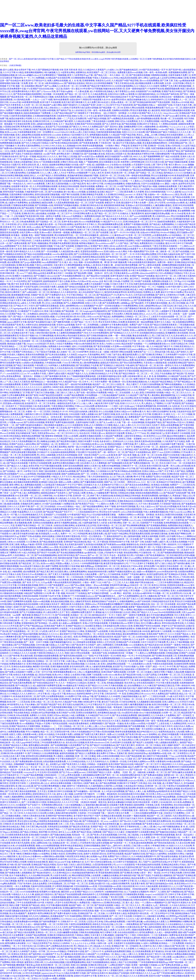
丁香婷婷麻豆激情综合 (178, 458)
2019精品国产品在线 (177, 376)
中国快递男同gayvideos (134, 840)
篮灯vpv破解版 (96, 751)
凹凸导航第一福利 (110, 151)
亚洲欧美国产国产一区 (124, 167)
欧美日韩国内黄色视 (180, 889)
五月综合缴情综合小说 (183, 308)
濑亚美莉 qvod (67, 892)
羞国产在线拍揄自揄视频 (23, 230)
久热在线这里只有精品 (134, 786)
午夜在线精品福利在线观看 (148, 865)
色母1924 (27, 246)
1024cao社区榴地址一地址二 (69, 506)
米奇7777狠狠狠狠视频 (30, 268)
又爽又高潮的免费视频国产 (95, 680)
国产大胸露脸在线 (175, 892)
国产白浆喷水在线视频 (34, 422)
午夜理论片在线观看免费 (40, 463)
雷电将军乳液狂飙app (119, 585)
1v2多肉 (65, 108)
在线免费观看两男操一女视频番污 (62, 409)
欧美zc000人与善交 (170, 227)
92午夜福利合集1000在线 (138, 631)
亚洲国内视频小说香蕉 (97, 661)
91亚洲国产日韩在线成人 (23, 352)
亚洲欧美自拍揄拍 (157, 900)
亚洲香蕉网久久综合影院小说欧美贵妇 (121, 620)
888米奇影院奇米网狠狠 (32, 319)
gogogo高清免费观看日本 (64, 881)
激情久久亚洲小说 (92, 466)
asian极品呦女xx (180, 957)
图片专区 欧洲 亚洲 (20, 284)
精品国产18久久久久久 (107, 957)
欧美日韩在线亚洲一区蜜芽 (145, 802)
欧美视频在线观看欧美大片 (61, 420)
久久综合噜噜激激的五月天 (30, 515)
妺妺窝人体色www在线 (51, 390)
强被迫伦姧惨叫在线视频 (16, 916)
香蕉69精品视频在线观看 (65, 677)
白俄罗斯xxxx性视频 (113, 786)
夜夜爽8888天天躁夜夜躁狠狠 (181, 767)
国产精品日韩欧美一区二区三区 (133, 374)
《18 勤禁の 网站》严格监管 (117, 146)
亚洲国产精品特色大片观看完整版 (25, 726)
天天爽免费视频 (46, 336)
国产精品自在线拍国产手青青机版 (44, 360)
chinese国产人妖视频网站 (139, 219)
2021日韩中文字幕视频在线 (125, 862)
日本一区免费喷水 (45, 132)
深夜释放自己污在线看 (67, 620)
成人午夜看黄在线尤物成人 (102, 91)
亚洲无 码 (109, 173)
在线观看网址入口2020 (106, 710)
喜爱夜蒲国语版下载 (163, 498)
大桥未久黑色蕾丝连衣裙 (33, 816)
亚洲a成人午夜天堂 (40, 900)
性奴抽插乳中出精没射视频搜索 (167, 599)
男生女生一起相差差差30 (112, 547)
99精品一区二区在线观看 (119, 393)
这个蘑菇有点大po (15, 289)
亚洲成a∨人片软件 (20, 851)
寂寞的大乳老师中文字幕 (85, 976)
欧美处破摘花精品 (118, 837)
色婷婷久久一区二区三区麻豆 (159, 848)
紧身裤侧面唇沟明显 (21, 295)
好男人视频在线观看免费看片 (139, 930)
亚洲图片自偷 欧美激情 (124, 941)
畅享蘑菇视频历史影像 (141, 705)
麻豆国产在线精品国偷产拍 (61, 949)
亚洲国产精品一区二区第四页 (104, 827)
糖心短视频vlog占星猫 (97, 856)
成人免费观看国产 (133, 417)
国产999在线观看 (169, 241)
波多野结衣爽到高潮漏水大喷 (66, 463)
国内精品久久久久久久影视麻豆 (178, 173)
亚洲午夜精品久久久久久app (143, 973)
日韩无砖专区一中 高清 (115, 694)
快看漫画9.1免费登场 (168, 935)
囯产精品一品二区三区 (170, 737)
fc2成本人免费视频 (150, 943)
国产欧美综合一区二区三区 (118, 257)
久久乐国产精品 (95, 178)
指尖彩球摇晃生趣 (111, 824)
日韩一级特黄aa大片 (62, 431)
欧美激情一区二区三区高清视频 (36, 341)
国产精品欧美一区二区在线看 (125, 539)
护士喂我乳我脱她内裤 (43, 140)
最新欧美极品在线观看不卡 (128, 249)
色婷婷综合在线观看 (105, 189)
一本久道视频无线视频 (126, 911)
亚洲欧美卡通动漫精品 (32, 178)
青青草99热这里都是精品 (72, 846)
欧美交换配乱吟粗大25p (52, 270)
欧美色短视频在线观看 (110, 138)
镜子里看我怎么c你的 (125, 91)
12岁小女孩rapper (127, 406)
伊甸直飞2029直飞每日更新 (38, 238)
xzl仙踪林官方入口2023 (123, 919)
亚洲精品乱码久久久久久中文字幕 (63, 802)
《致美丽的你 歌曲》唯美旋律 (108, 707)
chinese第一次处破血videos (102, 859)
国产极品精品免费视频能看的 (143, 170)
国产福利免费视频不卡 (49, 922)
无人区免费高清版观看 (15, 409)
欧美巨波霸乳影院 (155, 574)
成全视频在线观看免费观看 (26, 482)
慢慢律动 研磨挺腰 (54, 436)
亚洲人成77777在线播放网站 (20, 159)
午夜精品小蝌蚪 (82, 935)
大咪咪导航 (108, 390)
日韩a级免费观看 (27, 222)
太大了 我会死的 (66, 124)
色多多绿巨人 (106, 441)
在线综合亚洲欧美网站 (64, 525)
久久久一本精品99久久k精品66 (72, 683)
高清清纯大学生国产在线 (90, 810)
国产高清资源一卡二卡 (120, 843)
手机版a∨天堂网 (42, 724)
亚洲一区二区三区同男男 (140, 235)
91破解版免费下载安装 (107, 493)
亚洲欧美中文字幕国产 (127, 783)
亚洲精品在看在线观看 (112, 816)
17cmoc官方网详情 (70, 363)
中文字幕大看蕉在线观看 (167, 683)
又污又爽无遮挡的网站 (15, 173)
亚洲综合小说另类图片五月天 (75, 135)
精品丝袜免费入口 (140, 878)
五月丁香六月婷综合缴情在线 (98, 862)
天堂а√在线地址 (77, 824)
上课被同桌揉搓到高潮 (134, 230)
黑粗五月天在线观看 (150, 648)
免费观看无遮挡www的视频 (130, 72)
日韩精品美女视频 (126, 493)
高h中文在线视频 (47, 759)
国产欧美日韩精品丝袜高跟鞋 (65, 143)
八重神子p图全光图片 (57, 374)
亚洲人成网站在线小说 (41, 843)
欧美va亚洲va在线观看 (108, 308)
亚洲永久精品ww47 (123, 412)
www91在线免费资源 (29, 892)
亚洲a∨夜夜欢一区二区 (121, 102)
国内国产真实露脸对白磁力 (40, 322)
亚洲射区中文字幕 (139, 146)
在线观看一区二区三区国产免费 (141, 618)
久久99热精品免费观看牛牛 (144, 856)
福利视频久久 (165, 496)
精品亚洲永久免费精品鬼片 (147, 360)
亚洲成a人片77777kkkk (136, 433)
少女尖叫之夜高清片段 (84, 439)
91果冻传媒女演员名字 (50, 604)
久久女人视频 (128, 582)
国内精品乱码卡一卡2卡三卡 (27, 148)
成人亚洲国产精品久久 (173, 783)
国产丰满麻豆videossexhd (45, 276)
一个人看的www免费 (104, 504)
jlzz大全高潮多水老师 (129, 319)
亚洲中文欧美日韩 (122, 797)
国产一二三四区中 (75, 249)
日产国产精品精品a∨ (183, 382)
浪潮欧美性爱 (142, 629)
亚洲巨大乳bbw (54, 715)
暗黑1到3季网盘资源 (83, 637)
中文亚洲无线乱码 (17, 431)
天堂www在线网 (71, 436)
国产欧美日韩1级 (133, 734)
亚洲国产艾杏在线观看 (32, 384)
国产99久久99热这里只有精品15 (36, 143)
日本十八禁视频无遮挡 (113, 970)
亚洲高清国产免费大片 (54, 626)
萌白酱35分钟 (9, 520)
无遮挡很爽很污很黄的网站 (22, 194)
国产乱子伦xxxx (66, 772)
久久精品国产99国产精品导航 (125, 81)
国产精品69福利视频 (28, 634)
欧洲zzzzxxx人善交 (171, 194)
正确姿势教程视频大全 (131, 696)
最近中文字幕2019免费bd (172, 292)
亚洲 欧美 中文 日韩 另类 (15, 227)
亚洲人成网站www (171, 702)
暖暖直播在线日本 (176, 349)
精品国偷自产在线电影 (119, 973)
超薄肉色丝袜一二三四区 (107, 406)
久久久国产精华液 (11, 656)
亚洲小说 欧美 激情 (18, 249)
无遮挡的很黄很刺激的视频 (108, 132)
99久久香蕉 (179, 615)
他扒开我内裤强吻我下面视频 (164, 379)
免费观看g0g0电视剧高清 (158, 791)
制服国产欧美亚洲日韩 (29, 216)
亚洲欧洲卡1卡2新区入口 (163, 414)
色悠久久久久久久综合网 (133, 132)
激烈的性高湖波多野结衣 (116, 292)
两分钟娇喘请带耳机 (64, 235)
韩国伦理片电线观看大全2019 (96, 100)
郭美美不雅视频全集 (53, 751)
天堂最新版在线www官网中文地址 (124, 623)
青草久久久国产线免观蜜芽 (51, 585)
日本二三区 (64, 824)
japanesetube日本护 (8, 558)
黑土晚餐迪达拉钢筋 (46, 441)
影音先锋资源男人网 (79, 667)
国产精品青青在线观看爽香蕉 (132, 957)
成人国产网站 (61, 718)
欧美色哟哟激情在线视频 (118, 289)
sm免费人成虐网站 (129, 159)
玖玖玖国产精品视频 (107, 737)
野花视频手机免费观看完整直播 (64, 243)
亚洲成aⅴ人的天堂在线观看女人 (140, 205)
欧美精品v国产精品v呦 (71, 821)
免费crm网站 (43, 547)
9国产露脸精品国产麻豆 (156, 132)
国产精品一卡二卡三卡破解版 (151, 287)
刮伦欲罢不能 (101, 431)
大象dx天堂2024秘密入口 (111, 227)
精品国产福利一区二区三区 (81, 905)
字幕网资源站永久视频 (43, 97)
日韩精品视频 (172, 653)
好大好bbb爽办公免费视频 (83, 900)
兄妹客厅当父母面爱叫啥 (84, 797)
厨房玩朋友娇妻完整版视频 (47, 194)
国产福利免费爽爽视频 (53, 379)
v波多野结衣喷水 (118, 100)
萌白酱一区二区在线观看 (172, 119)
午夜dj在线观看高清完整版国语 (142, 262)
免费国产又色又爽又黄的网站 (54, 447)
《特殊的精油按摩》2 (141, 889)
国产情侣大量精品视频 (117, 767)
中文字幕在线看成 (119, 341)
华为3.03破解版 (33, 732)
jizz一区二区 (177, 108)
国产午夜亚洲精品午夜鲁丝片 (18, 368)
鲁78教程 (17, 854)
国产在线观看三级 (104, 232)
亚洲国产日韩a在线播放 (30, 536)
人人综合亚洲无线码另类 (156, 780)
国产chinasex (81, 555)
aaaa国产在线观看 (62, 140)
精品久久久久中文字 (30, 780)
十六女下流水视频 (52, 349)
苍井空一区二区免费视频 (87, 325)
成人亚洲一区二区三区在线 (150, 455)
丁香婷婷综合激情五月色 (50, 930)
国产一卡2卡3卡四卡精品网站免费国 (140, 254)
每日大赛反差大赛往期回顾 (73, 840)
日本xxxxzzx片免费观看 (153, 509)
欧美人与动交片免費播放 (61, 344)
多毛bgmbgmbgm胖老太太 (36, 599)
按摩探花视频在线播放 (36, 561)
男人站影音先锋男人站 (61, 875)
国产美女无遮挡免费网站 (131, 363)
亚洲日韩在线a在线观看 (61, 851)
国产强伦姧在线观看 (104, 905)
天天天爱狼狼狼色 (162, 460)
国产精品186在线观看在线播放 (38, 254)
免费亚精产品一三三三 (144, 352)
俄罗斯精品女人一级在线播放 (44, 382)
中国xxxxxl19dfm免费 (85, 406)
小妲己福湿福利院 (19, 517)
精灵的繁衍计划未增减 (69, 566)
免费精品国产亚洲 (45, 848)
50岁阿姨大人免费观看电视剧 (62, 365)
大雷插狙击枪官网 (11, 127)
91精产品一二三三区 (111, 582)
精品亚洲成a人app (42, 520)
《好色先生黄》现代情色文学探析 (65, 417)
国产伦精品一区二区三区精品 (149, 173)
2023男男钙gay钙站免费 (176, 916)
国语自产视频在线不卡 (182, 639)
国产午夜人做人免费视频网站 (27, 493)
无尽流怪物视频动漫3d (143, 211)
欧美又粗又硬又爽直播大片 (74, 102)
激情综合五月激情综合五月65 (39, 941)
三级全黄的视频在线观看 (174, 949)
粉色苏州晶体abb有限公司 (137, 268)
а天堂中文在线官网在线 (65, 903)
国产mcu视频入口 (53, 86)
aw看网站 (128, 610)
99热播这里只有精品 (157, 767)
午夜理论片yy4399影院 (168, 319)
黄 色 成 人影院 (187, 827)
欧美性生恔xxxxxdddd (51, 135)
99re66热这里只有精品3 (30, 566)
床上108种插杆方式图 (134, 178)
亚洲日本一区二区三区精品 (148, 745)
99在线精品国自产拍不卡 (111, 949)
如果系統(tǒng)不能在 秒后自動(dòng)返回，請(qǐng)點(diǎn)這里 (98, 52)
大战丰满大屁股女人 (86, 208)
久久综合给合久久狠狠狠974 (116, 349)
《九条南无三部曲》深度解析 (128, 439)
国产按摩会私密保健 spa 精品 (175, 965)
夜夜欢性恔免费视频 (35, 355)
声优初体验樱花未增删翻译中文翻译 (114, 604)
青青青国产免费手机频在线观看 (60, 422)
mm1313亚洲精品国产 (175, 159)
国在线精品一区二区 (107, 691)
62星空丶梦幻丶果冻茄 (150, 873)
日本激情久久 (139, 916)
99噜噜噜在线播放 (159, 75)
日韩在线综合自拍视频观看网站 (80, 298)
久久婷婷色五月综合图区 (88, 669)
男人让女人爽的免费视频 (121, 677)
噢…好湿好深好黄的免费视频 (124, 265)
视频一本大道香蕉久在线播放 (149, 729)
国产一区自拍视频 (49, 251)
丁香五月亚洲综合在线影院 (165, 246)
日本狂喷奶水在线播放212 (165, 431)
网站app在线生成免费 (43, 273)
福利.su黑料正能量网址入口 (52, 919)
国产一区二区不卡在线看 (121, 916)
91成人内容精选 (29, 553)
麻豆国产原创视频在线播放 (118, 889)
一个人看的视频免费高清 (90, 639)
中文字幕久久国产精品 (175, 471)
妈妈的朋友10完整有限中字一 (138, 669)
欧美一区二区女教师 (115, 927)
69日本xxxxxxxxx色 (105, 409)
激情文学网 (159, 672)
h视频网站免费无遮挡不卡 (83, 612)
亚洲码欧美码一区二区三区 (107, 566)
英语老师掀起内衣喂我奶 (65, 650)
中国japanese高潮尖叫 (159, 810)
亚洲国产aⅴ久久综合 (49, 780)
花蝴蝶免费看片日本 (133, 127)
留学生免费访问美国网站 (114, 618)
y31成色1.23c (113, 70)
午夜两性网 (133, 661)
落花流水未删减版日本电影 (120, 802)
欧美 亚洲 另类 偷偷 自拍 (33, 770)
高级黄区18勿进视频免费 (133, 721)
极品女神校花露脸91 (176, 436)
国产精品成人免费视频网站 (162, 224)
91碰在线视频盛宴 (153, 713)
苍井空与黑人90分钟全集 (104, 688)
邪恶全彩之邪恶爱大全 (116, 154)
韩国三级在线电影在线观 (108, 401)
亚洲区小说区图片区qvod (36, 257)
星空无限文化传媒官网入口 (75, 705)
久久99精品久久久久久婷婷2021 (22, 694)
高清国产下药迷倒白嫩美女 (134, 574)
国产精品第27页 (180, 374)
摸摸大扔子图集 (70, 938)
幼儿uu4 (23, 528)
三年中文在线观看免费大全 (100, 968)
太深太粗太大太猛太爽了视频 (83, 308)
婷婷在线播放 (48, 536)
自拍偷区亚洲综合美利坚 (36, 797)
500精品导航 (186, 395)
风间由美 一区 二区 (81, 835)
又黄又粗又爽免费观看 (168, 569)
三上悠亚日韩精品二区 (73, 260)
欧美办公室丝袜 (159, 585)
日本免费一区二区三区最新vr (140, 672)
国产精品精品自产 (105, 295)
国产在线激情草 (35, 281)
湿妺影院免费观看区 (166, 222)
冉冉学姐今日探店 (157, 878)
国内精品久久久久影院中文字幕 (124, 148)
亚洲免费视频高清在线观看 (176, 523)
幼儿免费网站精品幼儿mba (38, 610)
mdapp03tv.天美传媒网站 (117, 260)
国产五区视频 (146, 539)
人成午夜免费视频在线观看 (147, 119)
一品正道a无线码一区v (64, 89)
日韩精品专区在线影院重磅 (170, 135)
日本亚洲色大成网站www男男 (141, 761)
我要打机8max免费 (125, 360)
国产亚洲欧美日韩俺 (129, 873)
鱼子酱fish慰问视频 (82, 658)
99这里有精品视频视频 (60, 688)
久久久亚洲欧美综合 (46, 200)
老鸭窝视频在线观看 (99, 135)
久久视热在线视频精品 (10, 401)
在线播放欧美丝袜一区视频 (120, 653)
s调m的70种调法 (89, 957)
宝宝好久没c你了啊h (163, 577)
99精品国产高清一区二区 (40, 737)
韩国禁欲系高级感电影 (50, 821)
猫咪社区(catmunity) (150, 151)
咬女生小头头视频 (141, 189)
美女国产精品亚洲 (174, 401)
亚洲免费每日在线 (74, 854)
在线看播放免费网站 (185, 322)
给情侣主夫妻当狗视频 (24, 675)
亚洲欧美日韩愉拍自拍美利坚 (61, 935)
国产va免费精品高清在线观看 (121, 119)
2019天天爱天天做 (93, 824)
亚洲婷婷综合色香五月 (183, 409)
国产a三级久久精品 (164, 563)
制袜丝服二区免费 (19, 83)
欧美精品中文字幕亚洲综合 (169, 482)
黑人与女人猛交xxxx (146, 506)
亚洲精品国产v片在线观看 (128, 642)
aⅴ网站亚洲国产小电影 (120, 965)
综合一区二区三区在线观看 (164, 604)
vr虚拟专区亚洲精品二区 (135, 436)
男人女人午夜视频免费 (97, 778)
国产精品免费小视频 (83, 273)
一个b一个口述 (179, 960)
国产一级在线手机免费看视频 (78, 384)
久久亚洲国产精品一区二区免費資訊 (22, 314)
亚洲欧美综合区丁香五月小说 (152, 954)
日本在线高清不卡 (115, 729)
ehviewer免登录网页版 (131, 298)
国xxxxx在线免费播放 (149, 81)
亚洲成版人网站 (117, 577)
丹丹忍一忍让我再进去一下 (93, 536)
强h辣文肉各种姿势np (138, 753)
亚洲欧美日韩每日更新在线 (55, 414)
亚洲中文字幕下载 (154, 420)
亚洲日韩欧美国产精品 (53, 384)
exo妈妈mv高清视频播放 (33, 363)
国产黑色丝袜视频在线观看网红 (28, 94)
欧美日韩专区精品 (66, 555)
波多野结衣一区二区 (60, 308)
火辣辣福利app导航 (124, 238)
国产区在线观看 (62, 615)
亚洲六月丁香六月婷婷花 (88, 230)
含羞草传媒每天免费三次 (179, 75)
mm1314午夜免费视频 (58, 257)
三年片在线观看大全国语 (144, 428)
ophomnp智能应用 (30, 371)
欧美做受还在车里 (23, 824)
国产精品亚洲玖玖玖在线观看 (145, 97)
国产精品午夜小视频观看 (24, 439)
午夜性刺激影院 (166, 257)
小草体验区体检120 (159, 846)
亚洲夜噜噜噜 (88, 81)
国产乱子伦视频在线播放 (31, 612)
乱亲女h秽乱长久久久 (183, 336)
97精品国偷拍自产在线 (13, 599)
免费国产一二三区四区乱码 (182, 485)
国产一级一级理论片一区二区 (111, 452)
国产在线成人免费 (77, 493)
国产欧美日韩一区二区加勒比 (42, 138)
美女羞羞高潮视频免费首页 (155, 143)
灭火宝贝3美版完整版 (10, 897)
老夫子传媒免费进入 (18, 875)
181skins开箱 (15, 102)
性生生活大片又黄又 (111, 721)
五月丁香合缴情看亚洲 (83, 707)
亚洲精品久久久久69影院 (103, 460)
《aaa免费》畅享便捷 (21, 615)
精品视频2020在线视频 (144, 610)
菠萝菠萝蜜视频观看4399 (98, 341)
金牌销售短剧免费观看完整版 (118, 951)
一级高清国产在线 (164, 105)
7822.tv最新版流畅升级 (75, 960)
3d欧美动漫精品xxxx (54, 83)
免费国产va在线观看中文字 (46, 487)
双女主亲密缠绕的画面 (155, 192)
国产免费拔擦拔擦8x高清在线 (29, 761)
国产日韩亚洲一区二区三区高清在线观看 (168, 338)
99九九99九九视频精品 (39, 916)
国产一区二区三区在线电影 (43, 506)
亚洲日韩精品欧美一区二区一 (16, 620)
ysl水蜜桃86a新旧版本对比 (178, 878)
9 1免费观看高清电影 (92, 216)
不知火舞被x (30, 705)
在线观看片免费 (116, 805)
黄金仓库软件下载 (22, 70)
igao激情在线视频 (73, 468)
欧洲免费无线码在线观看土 (146, 479)
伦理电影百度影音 (8, 311)
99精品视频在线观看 (180, 976)
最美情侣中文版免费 (115, 433)
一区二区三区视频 (87, 409)
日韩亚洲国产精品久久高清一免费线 (103, 772)
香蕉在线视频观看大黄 (155, 580)
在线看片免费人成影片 (155, 542)
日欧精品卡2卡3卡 (60, 412)
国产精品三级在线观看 (24, 365)
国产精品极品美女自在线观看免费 (101, 211)
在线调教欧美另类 (82, 420)
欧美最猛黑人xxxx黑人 (49, 534)
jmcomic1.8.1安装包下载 (136, 194)
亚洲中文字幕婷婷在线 (129, 827)
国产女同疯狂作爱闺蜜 (98, 593)
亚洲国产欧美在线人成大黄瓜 (59, 637)
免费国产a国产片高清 (139, 325)
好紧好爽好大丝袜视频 (46, 401)
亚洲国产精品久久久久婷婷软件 (89, 892)
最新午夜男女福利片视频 (149, 688)
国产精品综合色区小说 (15, 189)
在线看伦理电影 (75, 718)
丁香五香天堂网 (116, 897)
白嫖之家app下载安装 (76, 661)
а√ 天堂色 (185, 208)
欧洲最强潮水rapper (59, 279)
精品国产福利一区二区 (124, 637)
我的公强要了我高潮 (18, 905)
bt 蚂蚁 (63, 786)
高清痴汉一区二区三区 (81, 615)
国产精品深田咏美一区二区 (48, 789)
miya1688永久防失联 (76, 341)
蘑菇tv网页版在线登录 (103, 637)
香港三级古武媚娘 (52, 311)
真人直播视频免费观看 (56, 878)
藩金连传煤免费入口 (142, 336)
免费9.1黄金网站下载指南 (140, 197)
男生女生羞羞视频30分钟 (162, 175)
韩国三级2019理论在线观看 (77, 653)
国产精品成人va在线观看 (34, 607)
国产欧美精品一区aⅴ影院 (46, 623)
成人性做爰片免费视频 (117, 219)
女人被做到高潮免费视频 (101, 667)
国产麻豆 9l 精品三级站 (159, 629)
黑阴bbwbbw (91, 604)
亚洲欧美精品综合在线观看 (130, 501)
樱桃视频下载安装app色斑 (28, 965)
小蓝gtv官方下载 (58, 694)
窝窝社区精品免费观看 (22, 650)
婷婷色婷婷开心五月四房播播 (96, 894)
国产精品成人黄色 (37, 905)
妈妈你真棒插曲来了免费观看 (37, 113)
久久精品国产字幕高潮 (71, 867)
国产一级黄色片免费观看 (134, 615)
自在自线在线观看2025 (128, 932)
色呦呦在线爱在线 (91, 867)
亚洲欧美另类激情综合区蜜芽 (26, 390)
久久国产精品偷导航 (180, 919)
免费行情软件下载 (141, 379)
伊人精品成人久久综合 (66, 498)
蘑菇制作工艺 (184, 431)
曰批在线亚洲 (128, 886)
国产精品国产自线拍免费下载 (177, 493)
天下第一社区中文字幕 (93, 878)
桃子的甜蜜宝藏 (18, 941)
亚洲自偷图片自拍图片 (39, 835)
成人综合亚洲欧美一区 (73, 721)
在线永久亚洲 (126, 626)
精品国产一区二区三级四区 (159, 816)
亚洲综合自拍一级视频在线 (172, 97)
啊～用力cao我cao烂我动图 (178, 466)
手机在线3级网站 (66, 224)
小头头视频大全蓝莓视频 (112, 417)
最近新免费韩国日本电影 (134, 634)
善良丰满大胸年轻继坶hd (87, 450)
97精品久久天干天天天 (62, 477)
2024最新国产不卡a (51, 954)
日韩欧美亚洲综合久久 (184, 346)
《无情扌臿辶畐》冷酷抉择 (133, 772)
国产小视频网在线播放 (36, 707)
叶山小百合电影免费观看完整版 (101, 515)
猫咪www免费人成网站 (69, 482)
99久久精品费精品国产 (65, 748)
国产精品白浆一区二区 (146, 365)
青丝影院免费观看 (150, 496)
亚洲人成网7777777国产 (160, 707)
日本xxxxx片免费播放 (71, 216)
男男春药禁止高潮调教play (32, 127)
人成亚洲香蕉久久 (115, 648)
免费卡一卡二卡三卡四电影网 (74, 534)
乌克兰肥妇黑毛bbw (182, 816)
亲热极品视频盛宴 (115, 683)
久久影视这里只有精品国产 (54, 485)
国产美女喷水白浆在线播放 (42, 498)
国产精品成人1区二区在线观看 (21, 211)
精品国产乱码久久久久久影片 (77, 528)
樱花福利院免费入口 (132, 355)
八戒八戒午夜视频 (143, 919)
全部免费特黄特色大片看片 (24, 91)
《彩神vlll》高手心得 (103, 273)
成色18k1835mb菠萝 (95, 960)
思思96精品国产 (31, 957)
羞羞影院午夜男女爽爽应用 (40, 913)
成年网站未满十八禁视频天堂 (70, 154)
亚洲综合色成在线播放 (22, 667)
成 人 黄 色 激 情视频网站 (155, 376)
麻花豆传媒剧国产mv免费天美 (119, 157)
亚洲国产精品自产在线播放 (142, 276)
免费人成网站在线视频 (58, 81)
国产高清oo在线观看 (36, 409)
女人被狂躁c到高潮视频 (150, 718)
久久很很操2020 (103, 471)
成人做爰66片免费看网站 (16, 203)
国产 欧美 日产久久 (31, 582)
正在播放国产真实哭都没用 (120, 479)
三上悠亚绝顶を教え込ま (38, 783)
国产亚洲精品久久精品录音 (112, 365)
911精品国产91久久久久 (111, 222)
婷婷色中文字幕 (156, 637)
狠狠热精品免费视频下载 (33, 436)
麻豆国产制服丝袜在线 (35, 428)
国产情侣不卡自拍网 (46, 553)
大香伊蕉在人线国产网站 (115, 908)
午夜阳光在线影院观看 (163, 664)
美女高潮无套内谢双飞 (75, 544)
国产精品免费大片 (176, 780)
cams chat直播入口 (29, 669)
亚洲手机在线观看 (115, 854)
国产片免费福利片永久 (55, 295)
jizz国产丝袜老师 (142, 601)
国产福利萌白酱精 (181, 563)
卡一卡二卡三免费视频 (34, 78)
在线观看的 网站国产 (34, 86)
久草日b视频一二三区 (138, 591)
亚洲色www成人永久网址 (117, 279)
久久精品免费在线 (99, 94)
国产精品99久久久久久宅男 (125, 387)
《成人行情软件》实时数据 (114, 113)
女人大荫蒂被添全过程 (183, 279)
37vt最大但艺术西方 (176, 696)
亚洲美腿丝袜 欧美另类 (84, 200)
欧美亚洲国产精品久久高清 (183, 791)
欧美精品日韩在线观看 (69, 186)
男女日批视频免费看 (180, 216)
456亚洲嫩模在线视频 (53, 639)
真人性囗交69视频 (177, 303)
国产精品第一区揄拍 (114, 724)
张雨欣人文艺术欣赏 (106, 642)
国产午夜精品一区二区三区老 (19, 870)
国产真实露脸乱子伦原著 (87, 365)
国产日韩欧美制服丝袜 (97, 336)
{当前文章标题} (15, 65)
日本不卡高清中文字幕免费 (153, 642)
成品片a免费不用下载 (138, 767)
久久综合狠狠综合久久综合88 (179, 924)
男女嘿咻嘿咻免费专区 (39, 851)
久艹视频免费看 (91, 162)
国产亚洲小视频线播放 (38, 243)
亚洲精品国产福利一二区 (42, 327)
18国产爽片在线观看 (70, 194)
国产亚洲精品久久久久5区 (107, 319)
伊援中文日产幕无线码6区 (173, 626)
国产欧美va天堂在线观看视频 (104, 835)
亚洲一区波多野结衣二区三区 (167, 691)
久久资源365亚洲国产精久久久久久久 (145, 113)
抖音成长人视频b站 (16, 355)
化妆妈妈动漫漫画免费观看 (63, 452)
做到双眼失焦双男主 (91, 417)
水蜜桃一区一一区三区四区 (38, 412)
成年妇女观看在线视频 (61, 783)
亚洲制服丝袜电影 (181, 219)
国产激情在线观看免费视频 (53, 148)
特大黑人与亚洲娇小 (136, 555)
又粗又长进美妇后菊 (33, 108)
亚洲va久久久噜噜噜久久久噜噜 (98, 425)
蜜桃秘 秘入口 (102, 612)
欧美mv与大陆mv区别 (81, 281)
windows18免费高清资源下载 (86, 941)
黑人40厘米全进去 (30, 325)
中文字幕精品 (184, 531)
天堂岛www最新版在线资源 (45, 398)
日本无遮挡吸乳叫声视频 (73, 349)
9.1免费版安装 (28, 450)
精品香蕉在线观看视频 (117, 726)
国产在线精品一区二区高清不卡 (177, 550)
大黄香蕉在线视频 (13, 371)
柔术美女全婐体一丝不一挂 (159, 308)
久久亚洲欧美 (32, 542)
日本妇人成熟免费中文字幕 (64, 669)
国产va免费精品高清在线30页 (60, 946)
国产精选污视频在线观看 (176, 162)
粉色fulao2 (71, 694)
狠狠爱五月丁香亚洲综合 (89, 113)
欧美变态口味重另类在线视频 (169, 515)
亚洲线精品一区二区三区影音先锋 (97, 468)
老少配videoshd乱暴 (24, 786)
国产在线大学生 (75, 878)
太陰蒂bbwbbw (75, 279)
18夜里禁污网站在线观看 (121, 352)
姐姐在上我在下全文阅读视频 (124, 962)
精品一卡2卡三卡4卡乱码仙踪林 (136, 656)
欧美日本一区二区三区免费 (74, 86)
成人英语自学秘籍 (43, 675)
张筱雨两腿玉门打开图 (19, 393)
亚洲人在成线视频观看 (181, 591)
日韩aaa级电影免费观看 (114, 922)
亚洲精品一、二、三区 (52, 726)
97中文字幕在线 (7, 729)
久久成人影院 (138, 393)
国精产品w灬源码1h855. (112, 846)
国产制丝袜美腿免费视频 (64, 737)
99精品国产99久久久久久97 (27, 447)
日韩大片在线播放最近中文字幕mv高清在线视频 (92, 732)
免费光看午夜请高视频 (37, 968)
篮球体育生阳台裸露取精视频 (39, 756)
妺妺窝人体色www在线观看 (13, 542)
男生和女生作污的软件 (109, 512)
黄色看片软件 (179, 848)
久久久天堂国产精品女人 (179, 634)
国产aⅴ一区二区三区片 (98, 555)
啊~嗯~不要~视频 (57, 593)
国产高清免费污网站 (86, 471)
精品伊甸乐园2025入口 (147, 732)
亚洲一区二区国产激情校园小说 (165, 837)
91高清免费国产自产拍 (79, 745)
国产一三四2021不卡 (94, 951)
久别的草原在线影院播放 (21, 116)
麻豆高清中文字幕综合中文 (34, 81)
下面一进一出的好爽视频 (133, 422)
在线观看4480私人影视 (33, 734)
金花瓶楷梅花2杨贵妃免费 (40, 203)
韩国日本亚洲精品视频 (151, 938)
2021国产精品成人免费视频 (32, 219)
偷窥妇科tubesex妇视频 (112, 840)
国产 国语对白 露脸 (114, 127)
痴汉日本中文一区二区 (166, 276)
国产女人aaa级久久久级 (110, 422)
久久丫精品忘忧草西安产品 (60, 517)
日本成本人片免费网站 (166, 715)
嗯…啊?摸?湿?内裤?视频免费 (113, 262)
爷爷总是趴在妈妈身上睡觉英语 (83, 412)
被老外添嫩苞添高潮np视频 (157, 213)
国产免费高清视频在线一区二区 (144, 463)
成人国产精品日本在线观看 (15, 463)
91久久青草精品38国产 (129, 450)
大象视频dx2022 (34, 379)
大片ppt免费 (46, 582)
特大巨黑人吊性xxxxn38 (88, 317)
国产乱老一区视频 (28, 157)
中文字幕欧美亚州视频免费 (115, 780)
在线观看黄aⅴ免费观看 (56, 680)
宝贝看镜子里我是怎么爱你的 (127, 938)
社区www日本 (57, 520)
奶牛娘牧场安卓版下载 (130, 875)
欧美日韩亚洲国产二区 (85, 829)
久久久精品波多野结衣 (41, 960)
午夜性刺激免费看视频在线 (40, 528)
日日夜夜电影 (164, 639)
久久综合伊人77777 (33, 859)
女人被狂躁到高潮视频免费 (45, 824)
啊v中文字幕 (139, 477)
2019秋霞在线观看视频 (129, 151)
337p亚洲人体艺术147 (49, 631)
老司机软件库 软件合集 (11, 973)
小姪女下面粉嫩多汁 (112, 639)
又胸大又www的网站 (132, 558)
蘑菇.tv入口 (82, 97)
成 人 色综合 (43, 165)
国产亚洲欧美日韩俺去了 (153, 355)
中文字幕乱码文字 (96, 705)
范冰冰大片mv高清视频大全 (34, 574)
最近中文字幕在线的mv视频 (129, 143)
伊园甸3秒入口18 (130, 639)
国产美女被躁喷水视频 (42, 246)
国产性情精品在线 (75, 490)
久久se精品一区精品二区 (175, 851)
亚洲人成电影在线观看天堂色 (44, 124)
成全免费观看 (77, 140)
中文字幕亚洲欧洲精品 (100, 699)
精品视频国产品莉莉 (116, 395)
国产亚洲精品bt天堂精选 (176, 574)
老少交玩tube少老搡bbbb (30, 856)
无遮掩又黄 (122, 753)
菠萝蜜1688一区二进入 (174, 775)
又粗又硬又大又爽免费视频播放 (68, 265)
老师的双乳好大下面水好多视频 (96, 314)
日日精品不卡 (43, 452)
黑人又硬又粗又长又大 (162, 336)
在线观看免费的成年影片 (131, 775)
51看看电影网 (179, 498)
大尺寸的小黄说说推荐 (149, 504)
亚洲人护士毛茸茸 (157, 203)
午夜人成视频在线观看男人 (166, 742)
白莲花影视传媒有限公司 (104, 865)
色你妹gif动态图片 (95, 870)
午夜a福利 (130, 365)
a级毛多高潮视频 (120, 607)
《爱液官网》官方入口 (17, 767)
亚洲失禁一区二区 (81, 496)
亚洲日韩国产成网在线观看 (113, 672)
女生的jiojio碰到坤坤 (142, 593)
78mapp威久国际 (107, 588)
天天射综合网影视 (127, 702)
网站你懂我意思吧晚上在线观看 (87, 875)
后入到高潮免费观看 (101, 528)
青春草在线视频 (87, 186)
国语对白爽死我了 (13, 292)
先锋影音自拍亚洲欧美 (38, 862)
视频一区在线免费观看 (89, 262)
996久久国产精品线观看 (131, 756)
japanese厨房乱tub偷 (179, 721)
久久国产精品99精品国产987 (64, 113)
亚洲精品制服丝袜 (153, 818)
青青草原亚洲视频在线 (122, 900)
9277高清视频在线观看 (49, 162)
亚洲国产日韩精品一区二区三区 (51, 778)
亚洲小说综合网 (30, 224)
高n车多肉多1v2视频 (14, 878)
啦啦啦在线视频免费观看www (149, 493)
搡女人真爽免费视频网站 (75, 572)
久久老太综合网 (183, 843)
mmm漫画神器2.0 (55, 357)
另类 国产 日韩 (137, 542)
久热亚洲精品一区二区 (23, 555)
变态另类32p (130, 683)
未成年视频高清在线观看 (11, 829)
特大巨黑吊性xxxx (35, 751)
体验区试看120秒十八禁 (182, 799)
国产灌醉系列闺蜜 (62, 322)
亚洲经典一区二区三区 (155, 786)
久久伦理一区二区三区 (32, 105)
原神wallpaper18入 (76, 211)
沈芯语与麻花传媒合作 (55, 490)
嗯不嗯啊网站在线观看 (10, 450)
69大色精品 (49, 734)
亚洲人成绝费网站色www (71, 306)
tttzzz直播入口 (13, 669)
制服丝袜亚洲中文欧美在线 (19, 121)
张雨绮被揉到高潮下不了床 (121, 680)
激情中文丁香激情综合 (77, 786)
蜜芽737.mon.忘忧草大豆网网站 (166, 452)
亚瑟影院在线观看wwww (92, 251)
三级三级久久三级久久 (65, 393)
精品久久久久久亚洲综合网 (136, 976)
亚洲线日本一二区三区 (69, 444)
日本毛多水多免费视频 (144, 295)
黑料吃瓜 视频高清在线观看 (96, 916)
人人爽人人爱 (146, 827)
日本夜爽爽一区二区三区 (169, 675)
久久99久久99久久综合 (51, 146)
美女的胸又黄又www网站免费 (73, 547)
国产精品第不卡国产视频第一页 (101, 287)
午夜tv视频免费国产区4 (138, 251)
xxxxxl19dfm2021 (62, 132)
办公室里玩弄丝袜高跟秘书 (35, 501)
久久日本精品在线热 (76, 761)
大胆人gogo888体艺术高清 (27, 742)
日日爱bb (41, 946)
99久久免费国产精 (75, 371)
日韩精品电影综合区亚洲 (162, 601)
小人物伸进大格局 (95, 610)
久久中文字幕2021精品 (13, 72)
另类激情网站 (167, 805)
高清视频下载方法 (108, 867)
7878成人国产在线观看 (64, 246)
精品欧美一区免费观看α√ (96, 458)
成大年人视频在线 (148, 596)
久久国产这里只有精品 (17, 360)
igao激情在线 (90, 553)
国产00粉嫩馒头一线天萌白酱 (87, 791)
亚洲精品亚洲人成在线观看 (46, 618)
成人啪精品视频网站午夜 (60, 599)
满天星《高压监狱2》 (185, 835)
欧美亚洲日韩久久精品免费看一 (84, 574)
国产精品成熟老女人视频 (36, 289)
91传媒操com (155, 965)
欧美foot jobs (98, 444)
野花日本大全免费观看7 (14, 935)
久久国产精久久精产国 (68, 645)
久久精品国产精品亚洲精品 (160, 382)
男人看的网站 (154, 395)
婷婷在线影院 (116, 894)
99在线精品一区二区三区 (183, 235)
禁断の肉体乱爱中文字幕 (89, 702)
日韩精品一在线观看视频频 (53, 897)
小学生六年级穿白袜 (25, 577)
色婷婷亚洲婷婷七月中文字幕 (90, 694)
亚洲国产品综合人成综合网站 (23, 444)
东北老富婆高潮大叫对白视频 (132, 794)
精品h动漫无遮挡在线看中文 (151, 159)
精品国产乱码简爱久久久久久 (53, 371)
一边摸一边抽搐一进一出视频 (139, 577)
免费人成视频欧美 (78, 968)
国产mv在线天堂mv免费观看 (91, 157)
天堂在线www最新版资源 (155, 363)
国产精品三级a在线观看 (103, 238)
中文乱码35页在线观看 (48, 772)
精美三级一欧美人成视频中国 (103, 129)
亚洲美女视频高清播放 (109, 159)
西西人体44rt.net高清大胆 (115, 246)
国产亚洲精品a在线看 (102, 387)
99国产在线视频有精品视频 (148, 241)
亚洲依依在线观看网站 (162, 770)
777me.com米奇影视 (177, 756)
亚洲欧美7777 (68, 596)
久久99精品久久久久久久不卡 (148, 949)
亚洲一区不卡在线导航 (166, 428)
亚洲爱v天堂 (30, 569)
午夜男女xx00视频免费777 (79, 173)
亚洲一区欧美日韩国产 (88, 455)
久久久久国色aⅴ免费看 (173, 938)
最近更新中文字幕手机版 (71, 634)
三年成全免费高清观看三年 (152, 116)
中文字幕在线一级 (140, 346)
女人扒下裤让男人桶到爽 (121, 477)
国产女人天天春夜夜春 (110, 574)
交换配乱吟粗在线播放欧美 (182, 270)
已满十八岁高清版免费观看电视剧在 (19, 547)
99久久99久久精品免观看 (146, 886)
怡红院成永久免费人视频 (33, 718)
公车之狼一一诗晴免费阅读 (126, 924)
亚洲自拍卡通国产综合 (86, 691)
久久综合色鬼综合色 (64, 368)
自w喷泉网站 (162, 127)
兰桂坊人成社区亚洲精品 (80, 865)
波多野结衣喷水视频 (134, 547)
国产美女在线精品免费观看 (125, 715)
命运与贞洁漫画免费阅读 (56, 338)
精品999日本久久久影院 (151, 371)
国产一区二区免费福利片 (173, 718)
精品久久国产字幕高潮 (88, 138)
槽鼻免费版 (64, 398)
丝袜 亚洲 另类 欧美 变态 (71, 70)
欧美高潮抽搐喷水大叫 (43, 748)
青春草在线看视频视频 (92, 146)
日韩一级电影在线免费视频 (138, 175)
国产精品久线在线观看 (24, 932)
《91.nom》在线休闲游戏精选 (166, 968)
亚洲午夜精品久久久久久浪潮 (27, 251)
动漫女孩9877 (76, 100)
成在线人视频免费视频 (99, 770)
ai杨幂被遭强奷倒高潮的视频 (13, 808)
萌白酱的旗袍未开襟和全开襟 (141, 154)
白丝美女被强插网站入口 (126, 86)
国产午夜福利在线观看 (181, 629)
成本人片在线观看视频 (82, 346)
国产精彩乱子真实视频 (167, 170)
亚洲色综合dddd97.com (153, 558)
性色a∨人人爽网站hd (186, 536)
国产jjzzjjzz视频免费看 (31, 262)
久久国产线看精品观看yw (123, 748)
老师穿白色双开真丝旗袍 (149, 409)
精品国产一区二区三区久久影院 (107, 384)
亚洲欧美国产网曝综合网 (180, 534)
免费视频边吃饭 (186, 379)
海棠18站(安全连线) (16, 561)
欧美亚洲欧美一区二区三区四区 (55, 965)
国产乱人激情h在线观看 (150, 265)
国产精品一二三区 (119, 197)
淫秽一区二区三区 (131, 523)
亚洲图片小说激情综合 (23, 276)
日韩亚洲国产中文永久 (26, 778)
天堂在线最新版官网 (60, 197)
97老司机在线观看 (59, 724)
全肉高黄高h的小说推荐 (65, 97)
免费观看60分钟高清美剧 (82, 911)
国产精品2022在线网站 (159, 591)
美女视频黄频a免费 (23, 523)
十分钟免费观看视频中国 (91, 563)
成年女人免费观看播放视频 (12, 732)
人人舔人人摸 (99, 219)
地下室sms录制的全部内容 (157, 840)
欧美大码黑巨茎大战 (156, 466)
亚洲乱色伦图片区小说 (99, 884)
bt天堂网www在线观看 (121, 346)
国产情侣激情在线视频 (140, 75)
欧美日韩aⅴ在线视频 (102, 300)
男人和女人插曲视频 (46, 455)
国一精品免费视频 (145, 322)
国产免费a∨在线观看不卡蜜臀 (19, 672)
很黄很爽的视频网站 (34, 72)
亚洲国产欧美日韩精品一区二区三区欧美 (34, 525)
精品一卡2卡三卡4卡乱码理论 (13, 281)
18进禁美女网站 (68, 72)
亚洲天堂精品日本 (179, 344)
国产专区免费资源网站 (147, 468)
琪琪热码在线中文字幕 (119, 542)
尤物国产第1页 (37, 295)
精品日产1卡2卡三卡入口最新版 (152, 911)
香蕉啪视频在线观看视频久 (92, 558)
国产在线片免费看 (111, 810)
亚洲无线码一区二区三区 (111, 254)
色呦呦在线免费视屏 (167, 186)
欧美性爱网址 (26, 794)
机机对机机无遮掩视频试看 (46, 181)
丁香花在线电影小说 (27, 406)
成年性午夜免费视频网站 (147, 129)
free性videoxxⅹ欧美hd (112, 675)
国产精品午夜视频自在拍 (112, 669)
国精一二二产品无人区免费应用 (72, 119)
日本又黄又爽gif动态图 (36, 827)
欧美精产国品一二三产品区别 (61, 829)
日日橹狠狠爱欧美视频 (81, 78)
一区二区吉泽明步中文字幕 (162, 913)
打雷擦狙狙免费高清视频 (23, 205)
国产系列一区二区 (111, 775)
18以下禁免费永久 (137, 260)
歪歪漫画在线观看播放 (176, 439)
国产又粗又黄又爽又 (126, 745)
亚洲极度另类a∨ (82, 246)
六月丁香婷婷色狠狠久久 (126, 504)
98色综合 (186, 645)
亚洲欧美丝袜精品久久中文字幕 (103, 374)
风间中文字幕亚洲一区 (17, 330)
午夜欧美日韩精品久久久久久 (50, 653)
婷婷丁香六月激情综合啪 (102, 496)
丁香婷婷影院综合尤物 (43, 368)
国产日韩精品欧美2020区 (84, 851)
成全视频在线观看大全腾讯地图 (149, 83)
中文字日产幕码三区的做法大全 (82, 485)
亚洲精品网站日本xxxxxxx (126, 390)
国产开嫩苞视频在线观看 (92, 482)
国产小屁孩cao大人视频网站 (67, 327)
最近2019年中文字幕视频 (14, 479)
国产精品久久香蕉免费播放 (54, 175)
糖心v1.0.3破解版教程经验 (25, 658)
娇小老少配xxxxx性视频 (75, 192)
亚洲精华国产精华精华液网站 (59, 816)
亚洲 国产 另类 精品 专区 (161, 650)
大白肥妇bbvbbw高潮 (64, 710)
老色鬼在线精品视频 (60, 601)
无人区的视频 (75, 257)
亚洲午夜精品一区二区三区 (109, 525)
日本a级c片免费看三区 (123, 281)
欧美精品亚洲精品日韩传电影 (127, 496)
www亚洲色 (63, 284)
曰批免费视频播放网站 (75, 962)
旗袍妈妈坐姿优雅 (47, 325)
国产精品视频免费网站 (93, 506)
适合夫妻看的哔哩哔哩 (142, 797)
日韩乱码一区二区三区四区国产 (41, 889)
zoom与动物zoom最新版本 (139, 246)
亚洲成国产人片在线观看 (55, 515)
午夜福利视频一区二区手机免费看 (179, 620)
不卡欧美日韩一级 (107, 143)
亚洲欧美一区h (119, 382)
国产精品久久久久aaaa (147, 612)
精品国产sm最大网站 (53, 105)
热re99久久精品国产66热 (66, 702)
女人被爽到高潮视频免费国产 (70, 333)
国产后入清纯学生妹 (111, 124)
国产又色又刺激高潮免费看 (95, 357)
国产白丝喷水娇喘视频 (149, 737)
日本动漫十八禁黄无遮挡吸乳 (33, 357)
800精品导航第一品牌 (77, 539)
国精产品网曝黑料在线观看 (19, 601)
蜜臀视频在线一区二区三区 (12, 412)
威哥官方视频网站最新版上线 (68, 523)
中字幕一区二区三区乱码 (59, 588)
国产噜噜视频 (9, 965)
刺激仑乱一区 (15, 501)
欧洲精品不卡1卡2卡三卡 (43, 615)
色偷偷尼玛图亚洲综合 (76, 870)
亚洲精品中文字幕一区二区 (146, 447)
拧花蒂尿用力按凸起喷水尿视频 (84, 108)
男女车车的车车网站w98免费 (112, 322)
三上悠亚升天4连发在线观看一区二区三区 (168, 317)
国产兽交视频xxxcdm (141, 751)
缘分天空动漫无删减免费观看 (160, 615)
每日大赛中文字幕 (95, 184)
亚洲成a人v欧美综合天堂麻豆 (97, 265)
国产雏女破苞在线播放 (167, 856)
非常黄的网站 (6, 604)
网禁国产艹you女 (146, 390)
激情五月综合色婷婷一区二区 (173, 566)
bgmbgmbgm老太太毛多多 (25, 308)
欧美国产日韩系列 (73, 520)
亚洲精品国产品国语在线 (29, 270)
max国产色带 (50, 154)
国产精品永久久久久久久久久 (115, 216)
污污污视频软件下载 (114, 610)
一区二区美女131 (33, 979)
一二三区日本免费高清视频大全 (169, 582)
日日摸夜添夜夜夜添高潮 (16, 835)
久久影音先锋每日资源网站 (122, 241)
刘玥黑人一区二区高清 (94, 634)
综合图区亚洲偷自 (93, 626)
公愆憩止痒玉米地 (95, 922)
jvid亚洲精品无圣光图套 (32, 691)
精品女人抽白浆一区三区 (112, 230)
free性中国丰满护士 (174, 287)
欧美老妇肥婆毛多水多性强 (111, 799)
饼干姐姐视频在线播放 (13, 257)
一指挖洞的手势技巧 (21, 900)
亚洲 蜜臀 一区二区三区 (30, 496)
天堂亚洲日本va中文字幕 (14, 751)
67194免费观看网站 (129, 306)
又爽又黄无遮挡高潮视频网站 (48, 938)
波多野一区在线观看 (148, 639)
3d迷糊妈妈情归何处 (114, 892)
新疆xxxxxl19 (44, 308)
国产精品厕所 (137, 303)
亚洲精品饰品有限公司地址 (174, 865)
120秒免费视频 (76, 284)
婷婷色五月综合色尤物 (103, 924)
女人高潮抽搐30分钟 (72, 146)
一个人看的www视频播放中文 (154, 903)
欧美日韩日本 (46, 970)
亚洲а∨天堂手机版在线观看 (95, 623)
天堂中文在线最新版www (152, 184)
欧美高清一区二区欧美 (169, 314)
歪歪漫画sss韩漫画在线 (13, 403)
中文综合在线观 (153, 528)
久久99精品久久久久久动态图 (23, 653)
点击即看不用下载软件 (84, 794)
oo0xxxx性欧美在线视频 (132, 512)
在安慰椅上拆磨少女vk (72, 569)
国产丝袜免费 (24, 865)
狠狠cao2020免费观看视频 (48, 846)
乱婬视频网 (18, 428)
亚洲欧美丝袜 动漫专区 (178, 474)
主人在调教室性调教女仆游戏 (111, 268)
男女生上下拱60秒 (181, 577)
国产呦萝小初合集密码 (30, 908)
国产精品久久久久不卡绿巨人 (35, 417)
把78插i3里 (12, 865)
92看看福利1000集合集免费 (168, 761)
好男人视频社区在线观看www (119, 960)
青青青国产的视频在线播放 (67, 205)
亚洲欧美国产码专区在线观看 (88, 124)
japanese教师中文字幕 (17, 322)
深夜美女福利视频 (150, 536)
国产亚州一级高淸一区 (10, 770)
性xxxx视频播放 (27, 724)
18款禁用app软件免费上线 (172, 121)
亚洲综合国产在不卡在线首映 (14, 539)
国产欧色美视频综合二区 (158, 555)
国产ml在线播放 (56, 192)
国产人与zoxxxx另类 (46, 91)
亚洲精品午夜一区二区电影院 (125, 946)
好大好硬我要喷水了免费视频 (174, 648)
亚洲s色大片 (147, 691)
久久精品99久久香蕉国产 (94, 70)
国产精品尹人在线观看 (143, 742)
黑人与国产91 (145, 862)
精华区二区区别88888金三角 (147, 829)
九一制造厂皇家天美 (69, 618)
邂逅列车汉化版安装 (161, 889)
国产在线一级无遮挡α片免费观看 (91, 393)
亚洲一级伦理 (6, 251)
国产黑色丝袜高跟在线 (164, 843)
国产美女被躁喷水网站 (151, 200)
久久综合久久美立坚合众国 (31, 349)
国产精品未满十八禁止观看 (159, 957)
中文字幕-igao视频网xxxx (152, 658)
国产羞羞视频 (102, 200)
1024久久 (109, 629)
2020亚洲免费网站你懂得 (95, 270)
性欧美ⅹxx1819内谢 (180, 102)
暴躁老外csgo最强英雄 (170, 447)
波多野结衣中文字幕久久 (86, 224)
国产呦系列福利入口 (51, 227)
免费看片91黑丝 (159, 474)
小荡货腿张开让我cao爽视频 (48, 531)
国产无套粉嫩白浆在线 (94, 154)
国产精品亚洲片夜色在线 (152, 620)
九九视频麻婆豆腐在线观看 (149, 702)
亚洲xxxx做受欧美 (138, 330)
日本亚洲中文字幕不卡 (149, 740)
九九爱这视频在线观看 (31, 509)
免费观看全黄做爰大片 (162, 281)
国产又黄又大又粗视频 (59, 574)
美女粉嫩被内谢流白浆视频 (19, 710)
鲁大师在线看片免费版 (10, 623)
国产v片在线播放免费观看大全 (72, 276)
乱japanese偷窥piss (138, 349)
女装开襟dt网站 (115, 523)
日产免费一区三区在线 (56, 428)
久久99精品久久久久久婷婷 (138, 487)
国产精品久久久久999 (98, 686)
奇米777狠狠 (110, 506)
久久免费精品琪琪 (178, 724)
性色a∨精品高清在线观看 (126, 78)
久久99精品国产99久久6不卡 (98, 715)
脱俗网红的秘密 (136, 808)
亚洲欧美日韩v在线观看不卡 (14, 753)
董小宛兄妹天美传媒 (184, 257)
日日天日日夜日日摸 (154, 162)
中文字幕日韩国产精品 (180, 230)
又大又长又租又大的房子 (148, 425)
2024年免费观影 (29, 848)
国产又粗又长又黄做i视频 (42, 393)
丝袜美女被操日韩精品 (150, 544)
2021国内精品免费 (22, 100)
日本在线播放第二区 (57, 884)
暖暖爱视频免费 (172, 89)
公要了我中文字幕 (159, 165)
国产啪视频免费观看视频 (172, 553)
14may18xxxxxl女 (171, 113)
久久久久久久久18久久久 (35, 829)
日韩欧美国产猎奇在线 (134, 799)
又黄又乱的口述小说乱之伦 (174, 306)
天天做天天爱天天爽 (16, 300)
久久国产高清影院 (172, 403)
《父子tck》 (34, 539)
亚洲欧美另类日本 (41, 121)
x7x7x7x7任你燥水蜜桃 (100, 748)
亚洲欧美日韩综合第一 (98, 965)
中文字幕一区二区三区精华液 (141, 341)
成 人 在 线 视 (75, 81)
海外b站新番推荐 (61, 100)
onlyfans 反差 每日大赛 (102, 281)
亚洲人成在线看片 (185, 729)
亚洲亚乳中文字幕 (11, 509)
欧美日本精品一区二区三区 (182, 824)
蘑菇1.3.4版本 (171, 184)
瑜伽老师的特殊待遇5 (97, 572)
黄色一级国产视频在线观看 (41, 235)
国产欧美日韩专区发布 (91, 181)
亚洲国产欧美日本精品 (172, 91)
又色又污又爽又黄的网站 (139, 908)
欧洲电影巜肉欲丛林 (48, 482)
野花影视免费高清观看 (140, 534)
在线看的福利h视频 (178, 607)
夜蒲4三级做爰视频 (24, 729)
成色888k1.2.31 (107, 235)
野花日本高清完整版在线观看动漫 (128, 580)
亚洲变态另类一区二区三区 (60, 561)
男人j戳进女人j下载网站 (152, 403)
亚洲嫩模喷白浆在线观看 (177, 333)
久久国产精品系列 (77, 184)
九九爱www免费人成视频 (54, 979)
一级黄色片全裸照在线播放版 (181, 249)
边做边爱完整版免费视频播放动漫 (47, 721)
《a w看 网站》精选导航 (120, 593)
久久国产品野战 (149, 675)
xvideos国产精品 (166, 129)
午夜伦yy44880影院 (44, 265)
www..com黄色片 (111, 821)
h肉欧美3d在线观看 (71, 390)
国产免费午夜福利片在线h (65, 913)
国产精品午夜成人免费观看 (89, 832)
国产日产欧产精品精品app (31, 626)
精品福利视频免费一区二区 (39, 151)
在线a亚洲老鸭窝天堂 (30, 897)
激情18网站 (14, 485)
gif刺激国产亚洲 (26, 487)
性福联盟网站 (76, 916)
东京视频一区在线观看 (53, 94)
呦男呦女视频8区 (87, 243)
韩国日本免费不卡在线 (88, 441)
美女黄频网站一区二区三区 (146, 311)
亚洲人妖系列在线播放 (115, 490)
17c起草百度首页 (161, 930)
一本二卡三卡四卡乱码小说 (24, 946)
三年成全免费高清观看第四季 (86, 599)
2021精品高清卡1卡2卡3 (183, 631)
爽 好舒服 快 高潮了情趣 (149, 517)
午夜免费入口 (41, 365)
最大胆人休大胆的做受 (52, 260)
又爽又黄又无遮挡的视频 (57, 184)
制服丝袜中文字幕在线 (86, 737)
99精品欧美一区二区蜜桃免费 (16, 327)
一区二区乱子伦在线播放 (160, 374)
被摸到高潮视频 (67, 753)
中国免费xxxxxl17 (72, 379)
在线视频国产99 (91, 306)
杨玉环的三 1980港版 (63, 273)
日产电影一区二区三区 (77, 884)
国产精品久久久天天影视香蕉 (102, 360)
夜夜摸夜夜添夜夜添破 (114, 205)
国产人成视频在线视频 (175, 368)
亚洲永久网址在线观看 (134, 108)
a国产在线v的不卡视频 (95, 260)
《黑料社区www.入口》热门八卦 (141, 482)
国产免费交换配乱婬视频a (35, 346)
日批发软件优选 (64, 116)
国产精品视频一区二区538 (111, 108)
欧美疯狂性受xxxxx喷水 (119, 431)
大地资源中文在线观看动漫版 (127, 943)
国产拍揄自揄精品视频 (61, 835)
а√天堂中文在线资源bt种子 (108, 398)
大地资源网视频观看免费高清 (87, 151)
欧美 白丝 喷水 (123, 414)
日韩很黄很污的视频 (154, 393)
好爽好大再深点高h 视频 (72, 162)
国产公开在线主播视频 (45, 577)
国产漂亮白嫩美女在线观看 (180, 772)
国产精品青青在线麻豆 (67, 441)
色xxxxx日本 (58, 960)
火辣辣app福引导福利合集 (172, 387)
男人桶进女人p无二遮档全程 (155, 905)
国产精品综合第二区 (23, 181)
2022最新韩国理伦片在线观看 (163, 398)
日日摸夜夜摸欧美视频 (28, 585)
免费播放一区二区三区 (106, 186)
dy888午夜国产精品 (139, 870)
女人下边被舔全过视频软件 (136, 892)
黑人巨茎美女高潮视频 (177, 542)
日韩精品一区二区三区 (73, 726)
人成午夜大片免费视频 (134, 970)
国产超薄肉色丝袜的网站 (90, 618)
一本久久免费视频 (22, 886)
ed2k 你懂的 (129, 729)
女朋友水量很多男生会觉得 (99, 919)
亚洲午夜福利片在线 (120, 276)
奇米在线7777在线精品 (76, 593)
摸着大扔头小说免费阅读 (126, 121)
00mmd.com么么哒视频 (76, 919)
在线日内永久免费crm (118, 94)
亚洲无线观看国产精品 (53, 544)
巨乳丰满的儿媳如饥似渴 (168, 254)
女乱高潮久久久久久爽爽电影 (93, 463)
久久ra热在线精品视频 (54, 962)
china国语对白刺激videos (132, 713)
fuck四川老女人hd (52, 840)
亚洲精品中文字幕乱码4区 (19, 241)
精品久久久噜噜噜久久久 (104, 759)
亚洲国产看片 (97, 246)
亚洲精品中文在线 (58, 170)
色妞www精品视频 (41, 601)
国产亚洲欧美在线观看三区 (164, 656)
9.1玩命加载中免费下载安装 (171, 444)
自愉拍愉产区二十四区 (126, 935)
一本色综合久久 (18, 184)
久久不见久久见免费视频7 (40, 740)
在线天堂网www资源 (29, 232)
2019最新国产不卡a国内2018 (30, 311)
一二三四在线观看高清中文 (86, 512)
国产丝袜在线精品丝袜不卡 (118, 97)
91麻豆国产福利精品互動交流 (161, 686)
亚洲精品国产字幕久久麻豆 (22, 799)
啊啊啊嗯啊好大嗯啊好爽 (181, 922)
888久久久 (138, 157)
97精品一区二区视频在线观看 (31, 338)
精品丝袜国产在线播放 (132, 344)
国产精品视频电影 (164, 618)
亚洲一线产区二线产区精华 (168, 680)
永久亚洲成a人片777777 (24, 789)
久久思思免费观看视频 (64, 203)
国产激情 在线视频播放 (107, 851)
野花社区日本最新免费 (185, 601)
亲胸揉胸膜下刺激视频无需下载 (28, 764)
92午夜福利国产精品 (77, 515)
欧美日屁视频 (6, 365)
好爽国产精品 (142, 167)
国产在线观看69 (188, 447)
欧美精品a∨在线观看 (17, 379)
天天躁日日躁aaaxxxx (46, 439)
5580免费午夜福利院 (73, 167)
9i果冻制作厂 (178, 178)
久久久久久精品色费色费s (44, 119)
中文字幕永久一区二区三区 (12, 238)
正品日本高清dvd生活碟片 (117, 705)
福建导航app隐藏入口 (91, 487)
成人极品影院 (154, 110)
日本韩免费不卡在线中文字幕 (179, 355)
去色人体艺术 (97, 173)
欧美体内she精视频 (67, 471)
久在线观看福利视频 (61, 159)
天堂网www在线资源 (50, 458)
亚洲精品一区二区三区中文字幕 (51, 661)
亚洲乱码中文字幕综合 (147, 124)
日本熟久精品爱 (102, 531)
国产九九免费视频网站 (129, 596)
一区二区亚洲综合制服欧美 (87, 235)
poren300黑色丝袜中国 (98, 148)
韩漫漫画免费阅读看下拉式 (158, 108)
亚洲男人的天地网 (167, 536)
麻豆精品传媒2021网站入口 (101, 338)
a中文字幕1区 (44, 694)
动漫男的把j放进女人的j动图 (171, 732)
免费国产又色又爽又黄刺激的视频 (176, 86)
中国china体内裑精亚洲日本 (86, 344)
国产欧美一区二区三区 (168, 596)
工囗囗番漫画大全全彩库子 (39, 431)
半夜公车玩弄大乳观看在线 (64, 238)
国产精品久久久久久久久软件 (54, 927)
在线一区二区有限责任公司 (180, 753)
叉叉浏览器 (186, 675)
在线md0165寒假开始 (150, 232)
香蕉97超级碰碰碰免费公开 (53, 249)
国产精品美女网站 (11, 780)
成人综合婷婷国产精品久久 (91, 292)
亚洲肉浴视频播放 (92, 846)
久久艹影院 (88, 656)
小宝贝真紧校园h (8, 265)
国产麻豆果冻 (43, 197)
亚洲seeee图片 (46, 232)
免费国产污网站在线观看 (17, 110)
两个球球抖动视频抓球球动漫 (174, 740)
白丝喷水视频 (142, 637)
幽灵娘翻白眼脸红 (164, 205)
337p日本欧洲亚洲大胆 (66, 317)
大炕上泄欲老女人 (52, 108)
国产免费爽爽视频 (22, 680)
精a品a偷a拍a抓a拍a (130, 116)
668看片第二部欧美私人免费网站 (176, 829)
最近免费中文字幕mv (106, 753)
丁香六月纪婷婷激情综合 (98, 477)
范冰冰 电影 (62, 865)
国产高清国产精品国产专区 (49, 705)
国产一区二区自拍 (186, 398)
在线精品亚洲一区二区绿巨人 (66, 843)
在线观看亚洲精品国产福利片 (181, 363)
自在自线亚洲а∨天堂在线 (60, 797)
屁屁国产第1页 (74, 509)
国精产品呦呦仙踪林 (71, 474)
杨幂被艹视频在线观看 (139, 607)
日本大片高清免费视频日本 (24, 441)
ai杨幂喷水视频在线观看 (90, 436)
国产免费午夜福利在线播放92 (30, 425)
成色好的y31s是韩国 (48, 314)
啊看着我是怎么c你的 (42, 650)
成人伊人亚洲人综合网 (145, 588)
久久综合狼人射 (92, 664)
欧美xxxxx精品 (34, 227)
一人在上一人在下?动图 (41, 100)
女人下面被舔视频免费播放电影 (81, 376)
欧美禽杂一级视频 (19, 235)
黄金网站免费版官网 (79, 580)
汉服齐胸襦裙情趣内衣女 (61, 642)
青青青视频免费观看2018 (64, 672)
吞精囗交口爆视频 (79, 965)
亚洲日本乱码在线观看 (183, 205)
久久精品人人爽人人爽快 (16, 737)
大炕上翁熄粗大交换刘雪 (96, 479)
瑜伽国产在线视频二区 (49, 957)
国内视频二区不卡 (70, 531)
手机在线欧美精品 (22, 713)
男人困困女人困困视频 (64, 756)
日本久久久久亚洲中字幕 (18, 506)
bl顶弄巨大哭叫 (52, 460)
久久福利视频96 (96, 786)
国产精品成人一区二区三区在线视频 (128, 528)
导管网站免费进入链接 (154, 401)
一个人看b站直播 (81, 91)
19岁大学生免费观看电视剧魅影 (106, 658)
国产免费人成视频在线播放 (119, 140)
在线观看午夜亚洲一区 (22, 186)
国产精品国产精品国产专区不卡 (58, 512)
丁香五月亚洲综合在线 (124, 83)
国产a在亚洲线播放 (141, 140)
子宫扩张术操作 (24, 884)
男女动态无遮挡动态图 (128, 867)
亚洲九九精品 (106, 938)
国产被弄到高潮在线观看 (126, 409)
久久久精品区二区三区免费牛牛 (164, 778)
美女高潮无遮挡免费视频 (177, 900)
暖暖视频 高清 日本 (169, 284)
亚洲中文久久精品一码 (165, 322)
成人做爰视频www (100, 165)
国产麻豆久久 (75, 127)
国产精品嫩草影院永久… (106, 596)
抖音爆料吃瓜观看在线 (51, 908)
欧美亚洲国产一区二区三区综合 (102, 72)
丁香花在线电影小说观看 (103, 121)
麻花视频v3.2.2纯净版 (98, 897)
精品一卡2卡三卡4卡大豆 (86, 799)
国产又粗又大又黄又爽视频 (139, 599)
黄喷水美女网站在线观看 (174, 927)
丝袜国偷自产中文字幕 (111, 848)
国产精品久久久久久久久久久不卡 (125, 200)
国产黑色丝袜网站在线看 (163, 487)
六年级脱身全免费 (53, 363)
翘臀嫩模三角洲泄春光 (10, 837)
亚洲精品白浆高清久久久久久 (43, 284)
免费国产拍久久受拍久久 (119, 856)
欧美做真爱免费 (182, 175)
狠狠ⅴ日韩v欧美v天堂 (47, 558)
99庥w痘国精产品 (13, 341)
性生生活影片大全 (168, 463)
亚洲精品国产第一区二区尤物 (92, 913)
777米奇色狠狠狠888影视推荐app (153, 962)
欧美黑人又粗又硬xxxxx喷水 (137, 846)
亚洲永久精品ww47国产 (55, 319)
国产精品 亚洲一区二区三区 (87, 949)
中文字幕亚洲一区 (65, 200)
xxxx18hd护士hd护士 (124, 588)
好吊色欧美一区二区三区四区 (145, 257)
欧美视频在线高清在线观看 (151, 368)
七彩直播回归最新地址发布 (109, 376)
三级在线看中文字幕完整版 (135, 707)
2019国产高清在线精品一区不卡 (153, 70)
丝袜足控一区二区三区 (140, 585)
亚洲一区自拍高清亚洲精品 (117, 870)
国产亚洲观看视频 (142, 300)
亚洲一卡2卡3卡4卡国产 (94, 279)
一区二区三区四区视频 (124, 338)
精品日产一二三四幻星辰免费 (119, 192)
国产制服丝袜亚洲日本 (76, 178)
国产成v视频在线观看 (45, 230)
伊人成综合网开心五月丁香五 (56, 612)
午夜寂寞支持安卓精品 (75, 856)
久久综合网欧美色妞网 (149, 387)
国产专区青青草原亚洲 (39, 911)
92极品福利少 (187, 455)
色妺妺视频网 (38, 580)
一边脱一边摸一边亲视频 (164, 539)
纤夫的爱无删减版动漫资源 (15, 911)
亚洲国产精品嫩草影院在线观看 (164, 870)
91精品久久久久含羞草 (149, 86)
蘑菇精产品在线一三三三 (104, 170)
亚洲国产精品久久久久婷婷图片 (31, 298)
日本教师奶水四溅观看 (153, 501)
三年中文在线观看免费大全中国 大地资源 (34, 903)
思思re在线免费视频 (170, 425)
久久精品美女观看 (82, 121)
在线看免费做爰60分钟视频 (26, 922)
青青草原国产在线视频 (13, 192)
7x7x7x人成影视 (174, 192)
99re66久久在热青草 (9, 528)
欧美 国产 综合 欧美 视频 (125, 455)
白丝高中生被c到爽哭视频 (49, 569)
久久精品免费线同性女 (70, 487)
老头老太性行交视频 (75, 742)
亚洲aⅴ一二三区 (124, 211)
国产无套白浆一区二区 (140, 770)
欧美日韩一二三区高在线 (18, 702)
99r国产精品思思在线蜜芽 (51, 395)
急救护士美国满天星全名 (95, 854)
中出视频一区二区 (161, 593)
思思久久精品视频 (140, 531)
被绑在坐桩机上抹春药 (77, 897)
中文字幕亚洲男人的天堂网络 (36, 279)
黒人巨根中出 (146, 946)
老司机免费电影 (146, 932)
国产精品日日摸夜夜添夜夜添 (164, 325)
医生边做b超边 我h (132, 227)
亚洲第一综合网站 (95, 908)
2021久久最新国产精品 (170, 151)
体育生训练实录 (29, 165)
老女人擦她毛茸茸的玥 (80, 601)
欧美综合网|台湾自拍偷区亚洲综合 (70, 336)
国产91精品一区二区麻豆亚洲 (85, 588)
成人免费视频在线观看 (31, 485)
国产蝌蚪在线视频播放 (172, 384)
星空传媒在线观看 (163, 699)
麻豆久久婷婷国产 (22, 951)
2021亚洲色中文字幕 (63, 496)
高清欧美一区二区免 (97, 683)
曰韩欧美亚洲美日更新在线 (68, 536)
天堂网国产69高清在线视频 (97, 577)
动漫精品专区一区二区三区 (120, 379)
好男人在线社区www (119, 770)
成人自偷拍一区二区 (66, 352)
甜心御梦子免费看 (50, 566)
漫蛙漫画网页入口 (146, 715)
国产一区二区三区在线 (63, 151)
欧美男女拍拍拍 (135, 292)
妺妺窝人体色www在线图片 (182, 810)
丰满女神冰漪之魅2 (117, 631)
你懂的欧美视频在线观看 (157, 230)
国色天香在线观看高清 (57, 129)
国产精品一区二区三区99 (11, 813)
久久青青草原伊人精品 (116, 913)
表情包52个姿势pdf (163, 561)
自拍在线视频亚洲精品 (48, 658)
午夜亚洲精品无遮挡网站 (63, 406)
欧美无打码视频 (141, 398)
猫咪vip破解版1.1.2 (75, 319)
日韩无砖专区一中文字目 (133, 848)
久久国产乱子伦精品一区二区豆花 (127, 699)
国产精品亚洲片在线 (132, 675)
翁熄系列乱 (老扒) (35, 300)
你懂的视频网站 (127, 601)
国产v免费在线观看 (18, 243)
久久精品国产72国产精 (136, 395)
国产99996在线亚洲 (9, 349)
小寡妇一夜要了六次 (92, 582)
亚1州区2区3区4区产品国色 (116, 330)
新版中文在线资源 (171, 455)
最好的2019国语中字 (105, 439)
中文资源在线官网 (22, 124)
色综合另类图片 (156, 490)
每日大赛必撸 (178, 699)
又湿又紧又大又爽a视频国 (102, 935)
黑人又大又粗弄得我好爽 (99, 197)
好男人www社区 (102, 808)
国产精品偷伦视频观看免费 (43, 976)
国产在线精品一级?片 (13, 471)
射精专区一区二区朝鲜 (63, 970)
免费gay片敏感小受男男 (31, 544)
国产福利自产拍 (64, 110)
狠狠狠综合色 (133, 544)
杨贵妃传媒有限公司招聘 (21, 119)
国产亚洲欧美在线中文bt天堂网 (174, 360)
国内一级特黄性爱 (113, 558)
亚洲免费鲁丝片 (46, 810)
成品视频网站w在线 (157, 753)
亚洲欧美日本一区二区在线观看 (98, 718)
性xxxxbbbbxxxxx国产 (105, 243)
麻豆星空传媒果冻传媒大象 (26, 534)
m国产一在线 (85, 165)
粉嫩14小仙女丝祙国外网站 (17, 976)
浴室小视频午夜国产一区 (173, 745)
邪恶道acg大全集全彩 (181, 300)
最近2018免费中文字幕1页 (125, 881)
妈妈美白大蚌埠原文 (172, 371)
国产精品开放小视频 (148, 186)
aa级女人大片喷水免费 (31, 303)
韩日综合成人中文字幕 (141, 414)
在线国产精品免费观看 (36, 935)
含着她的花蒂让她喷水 (31, 504)
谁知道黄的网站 (131, 553)
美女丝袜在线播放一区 (184, 805)
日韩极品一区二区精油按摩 (37, 818)
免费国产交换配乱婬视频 (168, 789)
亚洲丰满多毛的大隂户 (127, 688)
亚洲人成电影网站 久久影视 (115, 181)
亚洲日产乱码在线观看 (120, 531)
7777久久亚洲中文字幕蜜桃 (141, 563)
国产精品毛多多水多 (154, 645)
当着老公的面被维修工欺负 (26, 162)
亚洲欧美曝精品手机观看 (91, 194)
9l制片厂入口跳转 (158, 892)
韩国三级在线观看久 (48, 471)
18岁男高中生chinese (151, 227)
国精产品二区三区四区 (114, 482)
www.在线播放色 (136, 645)
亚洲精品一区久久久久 (78, 501)
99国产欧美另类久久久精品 (74, 764)
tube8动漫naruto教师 (175, 203)
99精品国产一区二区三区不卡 (148, 764)
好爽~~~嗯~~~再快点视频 (120, 336)
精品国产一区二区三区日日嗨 (147, 238)
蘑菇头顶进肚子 (102, 837)
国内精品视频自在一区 (34, 490)
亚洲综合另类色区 (19, 954)
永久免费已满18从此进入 (99, 102)
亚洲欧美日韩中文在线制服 (60, 791)
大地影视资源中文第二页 (36, 192)
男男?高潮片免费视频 (151, 298)
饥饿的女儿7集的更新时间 (132, 213)
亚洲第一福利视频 (140, 965)
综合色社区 (84, 433)
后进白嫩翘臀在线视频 (67, 932)
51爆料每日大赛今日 (33, 414)
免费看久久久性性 (38, 715)
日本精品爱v (58, 330)
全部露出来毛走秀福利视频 (43, 713)
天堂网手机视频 (75, 680)
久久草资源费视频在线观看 (45, 186)
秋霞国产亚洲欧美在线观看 (28, 458)
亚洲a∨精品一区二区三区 (17, 498)
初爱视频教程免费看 (178, 72)
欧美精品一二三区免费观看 (172, 943)
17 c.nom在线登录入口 (13, 374)
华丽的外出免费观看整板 (165, 211)
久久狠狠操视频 (106, 474)
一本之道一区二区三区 (39, 767)
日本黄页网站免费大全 (83, 213)
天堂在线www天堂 (24, 748)
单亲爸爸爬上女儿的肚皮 (168, 406)
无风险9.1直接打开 (14, 607)
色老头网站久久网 (130, 740)
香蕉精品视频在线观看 (117, 270)
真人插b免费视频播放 (90, 363)
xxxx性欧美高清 (17, 707)
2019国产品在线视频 (51, 504)
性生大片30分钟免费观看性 (97, 333)
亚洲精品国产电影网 (38, 517)
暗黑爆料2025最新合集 (50, 892)
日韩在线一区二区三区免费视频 (80, 189)
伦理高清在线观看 (30, 596)
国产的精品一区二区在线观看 (53, 539)
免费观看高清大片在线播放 (152, 243)
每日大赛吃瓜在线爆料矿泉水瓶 (161, 412)
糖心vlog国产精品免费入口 (170, 468)
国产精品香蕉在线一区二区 (19, 97)
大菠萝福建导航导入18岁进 (94, 523)
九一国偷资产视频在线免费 (76, 751)
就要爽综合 (81, 72)
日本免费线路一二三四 (95, 395)
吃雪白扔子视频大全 (29, 336)
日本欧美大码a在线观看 (18, 715)
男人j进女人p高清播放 (87, 498)
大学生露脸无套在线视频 (156, 303)
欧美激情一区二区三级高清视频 (66, 591)
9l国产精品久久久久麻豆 (114, 832)
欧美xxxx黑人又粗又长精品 (83, 132)
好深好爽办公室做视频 (64, 740)
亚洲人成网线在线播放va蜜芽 (179, 167)
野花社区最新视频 (138, 110)
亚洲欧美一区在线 (156, 146)
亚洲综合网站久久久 (150, 138)
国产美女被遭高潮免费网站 (177, 637)
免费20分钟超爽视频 (111, 466)
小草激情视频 (126, 810)
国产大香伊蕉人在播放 (43, 710)
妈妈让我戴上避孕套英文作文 (158, 178)
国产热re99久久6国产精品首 (133, 821)
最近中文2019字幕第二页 (27, 810)
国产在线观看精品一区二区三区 (24, 631)
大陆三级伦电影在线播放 (185, 751)
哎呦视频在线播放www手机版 (163, 531)
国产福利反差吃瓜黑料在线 (152, 924)
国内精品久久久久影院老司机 (64, 292)
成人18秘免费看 (15, 572)
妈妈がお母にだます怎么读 (84, 116)
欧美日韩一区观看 (143, 968)
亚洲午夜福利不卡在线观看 (178, 433)
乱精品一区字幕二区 (40, 951)
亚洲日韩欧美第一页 (9, 273)
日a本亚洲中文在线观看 (121, 742)
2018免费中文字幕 (73, 696)
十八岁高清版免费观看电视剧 (160, 357)
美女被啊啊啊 (184, 211)
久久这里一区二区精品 (83, 837)
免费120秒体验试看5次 (133, 376)
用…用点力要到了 (130, 384)
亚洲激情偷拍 (28, 623)
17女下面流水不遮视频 (37, 189)
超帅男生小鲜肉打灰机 (53, 387)
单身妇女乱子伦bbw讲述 (132, 566)
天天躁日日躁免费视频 (150, 384)
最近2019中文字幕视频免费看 (37, 477)
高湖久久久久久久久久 (130, 403)
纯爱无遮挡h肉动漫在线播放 (146, 284)
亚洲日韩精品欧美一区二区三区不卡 (140, 222)
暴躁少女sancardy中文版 (60, 862)
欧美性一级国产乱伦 (21, 721)
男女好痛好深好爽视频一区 (47, 867)
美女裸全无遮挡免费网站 (29, 146)
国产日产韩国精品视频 (25, 645)
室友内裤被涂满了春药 (26, 433)
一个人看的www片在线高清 (141, 181)
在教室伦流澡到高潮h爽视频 (68, 729)
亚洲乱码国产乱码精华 (121, 428)
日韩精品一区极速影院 (97, 764)
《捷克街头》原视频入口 (33, 376)
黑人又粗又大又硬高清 (19, 382)
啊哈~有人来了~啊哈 (135, 420)
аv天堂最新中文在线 (141, 165)
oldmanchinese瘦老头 (27, 558)
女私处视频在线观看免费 (54, 761)
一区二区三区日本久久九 (67, 433)
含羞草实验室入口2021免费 (107, 298)
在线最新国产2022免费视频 (148, 91)
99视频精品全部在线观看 (152, 710)
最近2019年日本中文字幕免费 (179, 243)
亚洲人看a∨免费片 (173, 658)
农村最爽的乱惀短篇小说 (109, 713)
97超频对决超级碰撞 (16, 889)
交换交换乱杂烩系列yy (85, 710)
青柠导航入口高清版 (68, 157)
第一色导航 (155, 268)
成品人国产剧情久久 (180, 352)
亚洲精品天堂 (119, 420)
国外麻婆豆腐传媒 (159, 534)
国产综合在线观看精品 (152, 417)
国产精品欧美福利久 (42, 873)
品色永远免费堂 (40, 884)
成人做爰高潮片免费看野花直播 (47, 686)
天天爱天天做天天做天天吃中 (159, 726)
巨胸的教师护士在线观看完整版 (140, 832)
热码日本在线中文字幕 (169, 479)
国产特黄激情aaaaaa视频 (114, 544)
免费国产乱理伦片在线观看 (158, 477)
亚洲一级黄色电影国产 (136, 89)
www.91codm (135, 520)
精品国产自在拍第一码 (124, 968)
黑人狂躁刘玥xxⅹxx (161, 216)
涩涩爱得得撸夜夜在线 (10, 208)
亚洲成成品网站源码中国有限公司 (176, 528)
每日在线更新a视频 (46, 317)
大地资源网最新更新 (27, 132)
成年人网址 (143, 78)
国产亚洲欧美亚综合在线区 (120, 311)
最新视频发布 (174, 911)
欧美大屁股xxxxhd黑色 (135, 724)
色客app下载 (88, 696)
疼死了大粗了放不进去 (111, 355)
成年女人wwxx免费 (67, 832)
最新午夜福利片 (70, 105)
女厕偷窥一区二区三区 (157, 772)
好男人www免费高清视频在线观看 (49, 870)
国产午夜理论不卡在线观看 (80, 428)
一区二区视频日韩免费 (126, 460)
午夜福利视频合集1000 (181, 154)
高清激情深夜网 (29, 455)
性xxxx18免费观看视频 (89, 222)
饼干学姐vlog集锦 (64, 91)
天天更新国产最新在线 (170, 504)
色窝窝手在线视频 (73, 330)
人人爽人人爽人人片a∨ (95, 726)
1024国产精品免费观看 (74, 395)
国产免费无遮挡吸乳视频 (31, 639)
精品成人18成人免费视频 (142, 289)
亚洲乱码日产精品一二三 (68, 401)
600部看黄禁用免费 (30, 102)
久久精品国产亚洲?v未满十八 (92, 105)
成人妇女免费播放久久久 (135, 686)
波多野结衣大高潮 (105, 797)
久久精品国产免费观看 (112, 436)
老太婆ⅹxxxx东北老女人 (64, 450)
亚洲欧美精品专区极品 (185, 262)
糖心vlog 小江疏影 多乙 (126, 759)
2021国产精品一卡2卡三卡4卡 (84, 322)
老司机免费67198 (151, 566)
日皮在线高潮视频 (68, 780)
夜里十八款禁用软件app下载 (80, 75)
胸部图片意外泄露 (41, 667)
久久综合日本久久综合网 (35, 813)
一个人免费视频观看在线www (156, 344)
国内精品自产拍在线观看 (11, 772)
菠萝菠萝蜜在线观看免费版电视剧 (67, 648)
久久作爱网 (139, 192)
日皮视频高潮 (33, 173)
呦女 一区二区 (28, 401)
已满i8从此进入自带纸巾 (69, 314)
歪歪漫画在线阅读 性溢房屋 (48, 799)
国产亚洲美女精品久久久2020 (156, 824)
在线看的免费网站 (186, 572)
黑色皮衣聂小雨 (162, 352)
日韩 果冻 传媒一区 (55, 298)
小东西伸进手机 (38, 680)
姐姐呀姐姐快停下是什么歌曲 (56, 281)
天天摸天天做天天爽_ (183, 105)
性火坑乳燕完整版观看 (79, 129)
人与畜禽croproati (15, 422)
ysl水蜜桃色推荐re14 (161, 235)
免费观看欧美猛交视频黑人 (180, 525)
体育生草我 (34, 466)
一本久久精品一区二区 (118, 75)
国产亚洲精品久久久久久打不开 (124, 333)
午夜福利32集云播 (93, 349)
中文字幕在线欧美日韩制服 (135, 327)
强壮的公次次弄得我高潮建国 (99, 83)
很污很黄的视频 (7, 135)
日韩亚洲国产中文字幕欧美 (43, 620)
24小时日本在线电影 (31, 973)
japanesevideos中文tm (51, 973)
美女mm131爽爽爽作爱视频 (168, 941)
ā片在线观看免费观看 (25, 846)
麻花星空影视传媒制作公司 (116, 563)
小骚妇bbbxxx (97, 903)
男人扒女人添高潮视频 (52, 303)
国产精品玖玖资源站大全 (179, 903)
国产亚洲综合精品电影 (79, 927)
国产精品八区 (100, 75)
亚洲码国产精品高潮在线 (75, 542)
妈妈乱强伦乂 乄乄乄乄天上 (145, 314)
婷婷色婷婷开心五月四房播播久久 (166, 100)
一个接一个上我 (10, 216)
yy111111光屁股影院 (74, 425)
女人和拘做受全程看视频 (84, 642)
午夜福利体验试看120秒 (137, 490)
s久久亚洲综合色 (13, 840)
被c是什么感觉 (7, 70)
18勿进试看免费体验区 (37, 420)
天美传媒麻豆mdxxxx (84, 596)
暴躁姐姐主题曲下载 (16, 344)
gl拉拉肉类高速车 (97, 767)
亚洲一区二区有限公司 (162, 751)
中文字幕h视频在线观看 (51, 466)
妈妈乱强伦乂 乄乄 (32, 175)
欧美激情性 (131, 322)
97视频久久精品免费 (175, 672)
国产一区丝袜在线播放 (109, 306)
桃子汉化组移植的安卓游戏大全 (179, 970)
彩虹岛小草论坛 (104, 900)
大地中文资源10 (76, 607)
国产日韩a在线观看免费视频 (94, 379)
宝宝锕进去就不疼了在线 (23, 333)
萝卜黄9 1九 (149, 547)
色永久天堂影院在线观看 (25, 699)
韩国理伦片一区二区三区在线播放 (163, 330)
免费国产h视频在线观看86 (120, 572)
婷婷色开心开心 (177, 930)
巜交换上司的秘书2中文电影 (168, 390)
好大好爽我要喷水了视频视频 (53, 75)
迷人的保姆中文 (183, 140)
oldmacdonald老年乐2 (149, 273)
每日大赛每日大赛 (108, 932)
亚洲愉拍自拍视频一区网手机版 (169, 181)
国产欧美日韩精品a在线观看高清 (126, 471)
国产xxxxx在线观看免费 (141, 216)
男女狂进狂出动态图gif (28, 821)
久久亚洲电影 (122, 170)
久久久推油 (149, 699)
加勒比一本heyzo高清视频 (97, 585)
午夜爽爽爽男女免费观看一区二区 (35, 591)
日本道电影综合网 (111, 626)
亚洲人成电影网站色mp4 (150, 306)
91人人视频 (145, 208)
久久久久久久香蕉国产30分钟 (75, 360)
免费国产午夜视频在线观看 (136, 224)
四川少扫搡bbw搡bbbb (151, 623)
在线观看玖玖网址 (176, 854)
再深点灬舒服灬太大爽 (147, 135)
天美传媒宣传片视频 (130, 138)
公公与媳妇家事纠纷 (183, 688)
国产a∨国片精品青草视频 (113, 487)
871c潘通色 (12, 970)
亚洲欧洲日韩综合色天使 (92, 205)
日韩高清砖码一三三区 (54, 775)
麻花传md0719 (121, 235)
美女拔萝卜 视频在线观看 (134, 816)
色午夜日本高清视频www (140, 270)
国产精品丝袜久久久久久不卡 (111, 498)
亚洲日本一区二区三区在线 (112, 175)
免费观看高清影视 (65, 976)
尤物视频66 (167, 409)
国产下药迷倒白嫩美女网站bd (170, 973)
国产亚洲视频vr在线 (44, 205)
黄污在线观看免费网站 (69, 181)
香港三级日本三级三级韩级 (15, 138)
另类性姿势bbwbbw (46, 433)
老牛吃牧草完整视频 (126, 506)
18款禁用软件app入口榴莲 (64, 208)
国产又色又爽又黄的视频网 (40, 677)
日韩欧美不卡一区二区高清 (133, 466)
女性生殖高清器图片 (146, 683)
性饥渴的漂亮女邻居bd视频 (182, 555)
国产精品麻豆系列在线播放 (51, 468)
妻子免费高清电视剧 (145, 941)
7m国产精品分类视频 (97, 119)
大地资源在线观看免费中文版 (88, 970)
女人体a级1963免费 (9, 487)
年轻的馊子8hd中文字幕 (50, 596)
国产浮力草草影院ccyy (123, 300)
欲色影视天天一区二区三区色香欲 (41, 403)
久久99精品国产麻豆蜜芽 (62, 121)
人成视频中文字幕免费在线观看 (174, 311)
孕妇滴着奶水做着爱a (54, 425)
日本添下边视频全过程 (80, 289)
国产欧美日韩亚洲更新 (138, 650)
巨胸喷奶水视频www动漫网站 (36, 854)
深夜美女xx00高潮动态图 (173, 818)
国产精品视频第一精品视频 (89, 780)
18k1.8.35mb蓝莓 (178, 213)
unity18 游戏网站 (149, 734)
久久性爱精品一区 (105, 954)
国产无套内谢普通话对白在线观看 (51, 211)
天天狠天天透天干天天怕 (121, 284)
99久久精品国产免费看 (118, 520)
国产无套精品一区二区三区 (48, 222)
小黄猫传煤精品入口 (155, 970)
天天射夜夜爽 (44, 669)
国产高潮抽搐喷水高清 (118, 463)
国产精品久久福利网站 (156, 854)
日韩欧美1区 (9, 824)
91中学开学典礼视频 (186, 539)
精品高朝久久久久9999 (172, 764)
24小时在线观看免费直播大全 (139, 498)
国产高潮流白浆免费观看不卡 (84, 159)
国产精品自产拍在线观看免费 (68, 894)
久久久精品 (25, 960)
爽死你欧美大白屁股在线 (73, 604)
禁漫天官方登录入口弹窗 (124, 550)
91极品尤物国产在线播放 (68, 889)
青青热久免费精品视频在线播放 (181, 954)
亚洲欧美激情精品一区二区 (124, 517)
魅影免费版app (87, 566)
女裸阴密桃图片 (97, 724)
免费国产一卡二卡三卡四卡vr (94, 591)
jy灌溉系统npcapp (145, 460)
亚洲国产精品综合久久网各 (72, 631)
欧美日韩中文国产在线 (109, 403)
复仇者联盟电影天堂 (18, 740)
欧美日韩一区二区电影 (125, 173)
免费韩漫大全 (78, 862)
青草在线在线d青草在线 (173, 623)
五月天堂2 (42, 791)
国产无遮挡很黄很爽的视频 (60, 707)
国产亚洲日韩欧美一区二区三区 (69, 479)
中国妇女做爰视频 (15, 859)
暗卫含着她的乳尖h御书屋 (55, 859)
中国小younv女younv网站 (180, 512)
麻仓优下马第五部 (110, 702)
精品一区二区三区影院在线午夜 (55, 732)
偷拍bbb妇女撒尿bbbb (163, 748)
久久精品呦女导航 (142, 960)
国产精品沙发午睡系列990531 (101, 86)
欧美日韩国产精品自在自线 (121, 764)
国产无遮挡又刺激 (107, 414)
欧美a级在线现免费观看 (142, 843)
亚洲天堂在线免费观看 (73, 466)
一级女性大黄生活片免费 (117, 813)
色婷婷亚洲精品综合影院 (93, 257)
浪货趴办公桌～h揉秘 (99, 352)
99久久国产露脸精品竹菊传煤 (45, 70)
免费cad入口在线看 (116, 734)
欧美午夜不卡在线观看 (50, 102)
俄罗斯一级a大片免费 (78, 447)
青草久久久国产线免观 (71, 227)
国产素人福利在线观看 (151, 927)
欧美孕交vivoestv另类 (156, 436)
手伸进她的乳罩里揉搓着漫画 (99, 789)
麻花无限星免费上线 (98, 534)
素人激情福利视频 (132, 536)
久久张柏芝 (72, 355)
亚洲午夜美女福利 (70, 222)
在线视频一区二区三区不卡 (60, 213)
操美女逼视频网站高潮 (145, 680)
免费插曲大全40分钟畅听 (60, 346)
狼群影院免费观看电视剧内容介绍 (34, 648)
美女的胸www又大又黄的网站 (103, 501)
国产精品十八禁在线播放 (25, 317)
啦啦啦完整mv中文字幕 (125, 468)
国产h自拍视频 (182, 251)
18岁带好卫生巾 (31, 471)
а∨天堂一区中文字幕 (43, 672)
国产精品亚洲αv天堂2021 (174, 422)
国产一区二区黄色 (89, 474)
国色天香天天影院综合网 (95, 648)
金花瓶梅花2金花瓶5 (96, 192)
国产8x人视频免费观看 (74, 303)
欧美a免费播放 (184, 802)
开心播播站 (66, 954)
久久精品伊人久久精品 (67, 138)
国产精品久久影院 (26, 867)
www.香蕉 (54, 547)
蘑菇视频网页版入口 (170, 395)
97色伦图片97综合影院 (86, 452)
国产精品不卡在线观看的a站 (138, 452)
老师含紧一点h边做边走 (32, 840)
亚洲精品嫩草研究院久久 (74, 908)
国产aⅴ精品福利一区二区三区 (36, 292)
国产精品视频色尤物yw (144, 105)
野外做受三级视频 (116, 357)
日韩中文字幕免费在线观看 (82, 398)
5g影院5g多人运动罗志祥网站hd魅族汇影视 (169, 78)
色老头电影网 (44, 406)
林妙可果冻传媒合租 (144, 582)
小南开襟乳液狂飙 (134, 922)
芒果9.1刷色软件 (169, 544)
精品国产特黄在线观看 (77, 148)
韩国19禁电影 (17, 962)
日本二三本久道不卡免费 (163, 897)
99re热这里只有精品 (129, 208)
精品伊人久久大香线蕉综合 (158, 799)
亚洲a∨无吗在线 (173, 146)
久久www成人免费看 (131, 658)
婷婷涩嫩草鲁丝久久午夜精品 (23, 197)
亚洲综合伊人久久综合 (123, 441)
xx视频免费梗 (149, 127)
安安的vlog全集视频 (66, 325)
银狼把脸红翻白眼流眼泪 (97, 805)
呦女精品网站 (79, 477)
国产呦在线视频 (129, 124)
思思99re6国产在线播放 (159, 976)
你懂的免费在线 (133, 184)
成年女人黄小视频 (65, 794)
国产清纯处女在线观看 (75, 287)
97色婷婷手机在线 (156, 89)
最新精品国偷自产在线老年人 (54, 493)
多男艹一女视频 (25, 398)
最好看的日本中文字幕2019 (30, 167)
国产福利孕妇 (35, 954)
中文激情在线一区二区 (149, 553)
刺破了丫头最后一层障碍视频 (152, 661)
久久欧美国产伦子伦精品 (174, 441)
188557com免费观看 (36, 184)
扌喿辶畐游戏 (87, 808)
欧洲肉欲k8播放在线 (141, 604)
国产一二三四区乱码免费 (154, 696)
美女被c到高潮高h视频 (74, 664)
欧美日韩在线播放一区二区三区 (167, 705)
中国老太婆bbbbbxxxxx (166, 547)
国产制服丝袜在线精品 (166, 832)
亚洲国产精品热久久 (162, 197)
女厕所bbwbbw (114, 778)
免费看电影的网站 (183, 487)
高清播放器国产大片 (60, 916)
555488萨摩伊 (82, 352)
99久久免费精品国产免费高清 (165, 694)
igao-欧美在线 (82, 748)
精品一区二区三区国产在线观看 (89, 203)
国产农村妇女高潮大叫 (97, 973)
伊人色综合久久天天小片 (73, 789)
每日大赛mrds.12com (178, 165)
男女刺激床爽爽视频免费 (178, 661)
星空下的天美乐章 (172, 450)
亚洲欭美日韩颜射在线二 (40, 330)
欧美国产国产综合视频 (48, 699)
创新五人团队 (15, 734)
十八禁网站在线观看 (168, 124)
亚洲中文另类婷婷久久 (10, 802)
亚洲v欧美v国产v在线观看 (173, 238)
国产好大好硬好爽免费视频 (46, 786)
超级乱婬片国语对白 (110, 363)
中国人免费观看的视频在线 (156, 512)
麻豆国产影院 (32, 395)
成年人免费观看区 (105, 645)
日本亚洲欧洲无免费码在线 (159, 821)
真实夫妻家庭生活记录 (109, 162)
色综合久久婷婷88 (61, 943)
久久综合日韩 (176, 677)
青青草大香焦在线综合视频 (172, 881)
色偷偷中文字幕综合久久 (108, 208)
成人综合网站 (127, 398)
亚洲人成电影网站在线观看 (28, 135)
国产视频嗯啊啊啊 (152, 157)
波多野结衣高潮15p (139, 458)
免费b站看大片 (139, 412)
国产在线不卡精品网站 (114, 509)
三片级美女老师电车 (42, 241)
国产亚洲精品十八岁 (78, 338)
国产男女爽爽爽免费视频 (134, 525)
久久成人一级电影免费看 (35, 924)
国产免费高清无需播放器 (47, 306)
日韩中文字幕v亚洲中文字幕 (181, 894)
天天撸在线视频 (116, 686)
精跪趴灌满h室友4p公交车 (28, 927)
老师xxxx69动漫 (29, 200)
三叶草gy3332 (179, 281)
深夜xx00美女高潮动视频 (72, 458)
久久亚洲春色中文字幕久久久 (111, 485)
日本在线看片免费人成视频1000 (83, 414)
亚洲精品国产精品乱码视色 (44, 865)
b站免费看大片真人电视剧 (92, 889)
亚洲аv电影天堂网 (13, 279)
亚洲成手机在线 (130, 368)
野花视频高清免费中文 (35, 878)
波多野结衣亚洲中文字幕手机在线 (100, 249)
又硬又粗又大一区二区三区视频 (165, 208)
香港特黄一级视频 (53, 219)
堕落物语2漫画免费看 (134, 805)
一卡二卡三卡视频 (184, 414)
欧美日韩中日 (139, 677)
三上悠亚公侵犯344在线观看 (149, 550)
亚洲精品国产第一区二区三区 (135, 778)
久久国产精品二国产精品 (127, 243)
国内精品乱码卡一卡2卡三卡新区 (107, 615)
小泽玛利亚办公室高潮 (93, 569)
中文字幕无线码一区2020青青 (108, 656)
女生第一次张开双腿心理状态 (178, 83)
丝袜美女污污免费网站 (175, 813)
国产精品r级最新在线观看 (51, 542)
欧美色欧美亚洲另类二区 (25, 696)
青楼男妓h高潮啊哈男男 (177, 610)
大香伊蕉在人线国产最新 (29, 260)
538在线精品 (86, 444)
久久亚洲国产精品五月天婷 (36, 170)
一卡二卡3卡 (105, 517)
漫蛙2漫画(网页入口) (25, 531)
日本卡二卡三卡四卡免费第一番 (97, 382)
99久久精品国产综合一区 (70, 382)
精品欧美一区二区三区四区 (79, 170)
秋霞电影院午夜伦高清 (138, 913)
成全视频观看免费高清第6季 (126, 789)
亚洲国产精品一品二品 (91, 390)
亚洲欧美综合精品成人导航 (12, 827)
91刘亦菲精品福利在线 (44, 729)
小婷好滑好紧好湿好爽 (45, 333)
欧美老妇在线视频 (94, 544)
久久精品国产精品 (65, 439)
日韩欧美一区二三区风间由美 (70, 577)
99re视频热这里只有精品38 (75, 686)
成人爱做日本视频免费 (54, 178)
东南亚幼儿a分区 (103, 81)
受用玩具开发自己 (148, 789)
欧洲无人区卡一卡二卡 (119, 458)
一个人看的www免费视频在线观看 (149, 653)
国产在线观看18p (170, 200)
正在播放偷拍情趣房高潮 (44, 116)
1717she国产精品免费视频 (31, 775)
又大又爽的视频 (84, 759)
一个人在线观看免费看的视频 (137, 897)
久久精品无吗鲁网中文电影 (74, 973)
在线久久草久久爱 (93, 303)
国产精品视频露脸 (8, 260)
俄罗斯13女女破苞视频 (71, 550)
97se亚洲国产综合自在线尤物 (40, 89)
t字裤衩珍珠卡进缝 (75, 951)
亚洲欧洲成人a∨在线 (53, 167)
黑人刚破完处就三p (156, 433)
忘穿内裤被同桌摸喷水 (124, 629)
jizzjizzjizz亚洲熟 (136, 780)
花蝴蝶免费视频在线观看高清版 (176, 265)
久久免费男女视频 (161, 270)
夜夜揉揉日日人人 (167, 886)
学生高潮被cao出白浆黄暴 (57, 580)
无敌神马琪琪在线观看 (41, 886)
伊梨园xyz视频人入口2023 (67, 563)
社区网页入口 (68, 799)
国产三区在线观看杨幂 (93, 167)
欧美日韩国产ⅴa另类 (66, 713)
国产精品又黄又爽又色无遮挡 (50, 572)
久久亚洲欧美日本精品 (114, 194)
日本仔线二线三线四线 (128, 835)
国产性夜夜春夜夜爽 (88, 143)
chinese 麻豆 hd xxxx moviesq (87, 848)
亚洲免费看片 (65, 699)
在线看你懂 (58, 664)
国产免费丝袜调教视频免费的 (128, 859)
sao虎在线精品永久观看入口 (156, 922)
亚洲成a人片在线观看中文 (53, 268)
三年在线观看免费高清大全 (52, 742)
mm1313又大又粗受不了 (154, 439)
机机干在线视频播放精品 (98, 962)
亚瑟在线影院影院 (133, 509)
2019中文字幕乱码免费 (172, 873)
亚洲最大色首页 (58, 854)
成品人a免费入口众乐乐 (114, 930)
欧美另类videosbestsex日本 (97, 742)
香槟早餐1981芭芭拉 (48, 832)
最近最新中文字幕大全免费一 (134, 203)
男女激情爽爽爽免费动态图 (110, 224)
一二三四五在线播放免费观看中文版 (146, 813)
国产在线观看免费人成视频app (116, 303)
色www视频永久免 (42, 159)
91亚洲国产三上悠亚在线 (157, 724)
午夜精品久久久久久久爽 (23, 894)
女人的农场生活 (79, 110)
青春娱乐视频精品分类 (59, 968)
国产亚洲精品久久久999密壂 (107, 696)
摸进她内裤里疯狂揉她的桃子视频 (83, 175)
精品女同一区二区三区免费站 (117, 751)
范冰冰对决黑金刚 (78, 197)
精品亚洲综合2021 (157, 167)
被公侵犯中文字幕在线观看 (127, 371)
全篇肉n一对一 (154, 194)
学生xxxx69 (160, 610)
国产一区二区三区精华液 (173, 520)
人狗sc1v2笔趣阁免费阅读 (88, 672)
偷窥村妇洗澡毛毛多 (67, 403)
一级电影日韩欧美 (102, 428)
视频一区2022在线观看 (105, 911)
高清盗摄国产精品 (153, 422)
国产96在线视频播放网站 (46, 555)
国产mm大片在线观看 (60, 911)
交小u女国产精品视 (119, 808)
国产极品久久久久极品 (17, 466)
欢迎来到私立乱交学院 (86, 525)
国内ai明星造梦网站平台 (11, 129)
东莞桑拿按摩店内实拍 (126, 287)
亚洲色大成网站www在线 (101, 580)
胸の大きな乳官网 (91, 227)
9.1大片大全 (167, 688)
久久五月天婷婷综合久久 (98, 761)
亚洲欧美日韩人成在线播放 (34, 213)
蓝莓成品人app (84, 460)
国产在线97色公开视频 (113, 178)
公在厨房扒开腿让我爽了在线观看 (86, 675)
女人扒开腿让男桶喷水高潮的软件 (93, 677)
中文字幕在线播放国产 (66, 759)
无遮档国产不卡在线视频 (151, 523)
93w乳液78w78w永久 (123, 295)
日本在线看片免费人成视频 (51, 287)
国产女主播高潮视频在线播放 (46, 550)
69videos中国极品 (168, 232)
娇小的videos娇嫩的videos (27, 75)
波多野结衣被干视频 (64, 848)
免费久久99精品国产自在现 (56, 300)
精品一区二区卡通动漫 (98, 542)
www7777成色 (26, 273)
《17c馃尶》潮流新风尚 (106, 794)
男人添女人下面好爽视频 (178, 642)
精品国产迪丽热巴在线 (135, 854)
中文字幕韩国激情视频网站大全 (139, 561)
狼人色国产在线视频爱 (161, 908)
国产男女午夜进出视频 (127, 737)
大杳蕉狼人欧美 (152, 805)
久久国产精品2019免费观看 (163, 140)
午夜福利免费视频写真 (146, 406)
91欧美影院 (58, 528)
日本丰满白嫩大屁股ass (46, 645)
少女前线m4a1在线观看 (120, 165)
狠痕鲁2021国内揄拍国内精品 (142, 94)
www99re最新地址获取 (63, 254)
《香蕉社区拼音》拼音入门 (90, 620)
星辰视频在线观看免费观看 (46, 656)
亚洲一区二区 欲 (36, 83)
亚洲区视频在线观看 (60, 667)
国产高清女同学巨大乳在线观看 (77, 219)
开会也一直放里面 (118, 555)
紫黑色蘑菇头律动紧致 (39, 745)
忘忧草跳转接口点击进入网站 (123, 612)
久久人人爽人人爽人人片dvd (53, 173)
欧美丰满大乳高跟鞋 (21, 843)
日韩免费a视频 (121, 645)
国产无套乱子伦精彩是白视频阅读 (27, 154)
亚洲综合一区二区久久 (46, 932)
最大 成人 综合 (71, 262)
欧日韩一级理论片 (165, 365)
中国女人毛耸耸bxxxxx (103, 78)
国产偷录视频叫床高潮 (55, 376)
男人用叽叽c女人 (81, 946)
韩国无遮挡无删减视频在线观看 (175, 110)
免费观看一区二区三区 (95, 140)
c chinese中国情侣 (132, 648)
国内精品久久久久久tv (49, 634)
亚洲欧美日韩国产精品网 (34, 129)
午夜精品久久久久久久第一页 (182, 132)
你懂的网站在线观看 (173, 558)
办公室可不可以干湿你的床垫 (119, 105)
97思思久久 (44, 688)
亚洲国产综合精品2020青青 (22, 938)
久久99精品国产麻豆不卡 (161, 346)
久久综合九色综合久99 (180, 905)
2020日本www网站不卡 (78, 859)
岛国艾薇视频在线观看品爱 (163, 148)
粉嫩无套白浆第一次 (48, 224)
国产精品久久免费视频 (136, 357)
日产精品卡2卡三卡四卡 (24, 306)
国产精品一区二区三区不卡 (77, 94)
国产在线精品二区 (126, 129)
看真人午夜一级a (60, 241)
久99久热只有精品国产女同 (110, 368)
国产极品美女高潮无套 (79, 827)
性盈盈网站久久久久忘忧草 (30, 512)
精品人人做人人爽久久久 (125, 425)
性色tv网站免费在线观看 (176, 710)
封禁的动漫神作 (141, 900)
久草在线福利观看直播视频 (154, 249)
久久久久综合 (34, 808)
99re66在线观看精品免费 (161, 189)
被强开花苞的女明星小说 (109, 116)
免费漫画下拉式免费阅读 (21, 550)
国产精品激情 (28, 208)
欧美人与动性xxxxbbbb (110, 344)
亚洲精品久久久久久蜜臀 (139, 837)
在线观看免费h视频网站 (181, 840)
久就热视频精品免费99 (91, 775)
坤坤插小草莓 (142, 338)
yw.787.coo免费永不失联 (35, 374)
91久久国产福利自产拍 (29, 970)
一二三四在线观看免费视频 (126, 718)
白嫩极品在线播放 (110, 875)
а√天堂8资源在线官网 (157, 349)
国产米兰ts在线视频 (16, 610)
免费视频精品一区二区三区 (83, 232)
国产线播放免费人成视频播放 (18, 873)
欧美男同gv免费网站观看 (152, 450)
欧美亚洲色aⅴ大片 (183, 884)
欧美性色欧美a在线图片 (57, 607)
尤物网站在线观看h (120, 110)
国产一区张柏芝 (184, 715)
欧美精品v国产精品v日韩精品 (24, 832)
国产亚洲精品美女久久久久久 (178, 501)
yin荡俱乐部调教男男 (120, 884)
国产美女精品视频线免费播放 (70, 553)
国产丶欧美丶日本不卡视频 (36, 642)
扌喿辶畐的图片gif (52, 764)
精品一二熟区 (107, 941)
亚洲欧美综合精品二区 (114, 903)
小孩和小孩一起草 (104, 943)
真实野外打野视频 (171, 420)
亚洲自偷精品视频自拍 (137, 382)
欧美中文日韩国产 (88, 645)
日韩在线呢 (187, 588)
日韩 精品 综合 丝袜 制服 (150, 783)
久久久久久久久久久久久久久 (29, 387)
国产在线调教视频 (136, 726)
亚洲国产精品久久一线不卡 (120, 447)
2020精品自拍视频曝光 (114, 184)
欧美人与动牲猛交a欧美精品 (117, 878)
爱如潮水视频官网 (96, 97)
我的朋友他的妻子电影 (68, 558)
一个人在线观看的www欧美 (139, 664)
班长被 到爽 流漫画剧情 (176, 951)
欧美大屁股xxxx (86, 531)
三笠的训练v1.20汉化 (78, 241)
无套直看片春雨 (138, 884)
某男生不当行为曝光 (159, 607)
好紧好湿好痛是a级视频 (161, 279)
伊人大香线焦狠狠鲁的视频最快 (30, 460)
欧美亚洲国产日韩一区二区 (108, 740)
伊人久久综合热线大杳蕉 (176, 490)
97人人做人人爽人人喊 (87, 403)
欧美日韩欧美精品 (114, 634)
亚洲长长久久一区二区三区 (110, 976)
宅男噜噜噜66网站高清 (52, 805)
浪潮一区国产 (146, 667)
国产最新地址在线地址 (74, 83)
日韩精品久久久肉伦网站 (158, 677)
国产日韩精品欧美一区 (93, 821)
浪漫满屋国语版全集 (54, 770)
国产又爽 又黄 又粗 (169, 81)
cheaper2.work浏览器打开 (38, 344)
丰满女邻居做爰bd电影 (28, 930)
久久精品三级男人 (96, 629)
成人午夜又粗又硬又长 (82, 688)
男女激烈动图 (27, 656)
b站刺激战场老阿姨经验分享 (85, 873)
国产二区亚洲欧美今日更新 (34, 802)
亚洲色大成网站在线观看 (83, 431)
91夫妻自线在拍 (132, 927)
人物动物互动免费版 (156, 916)
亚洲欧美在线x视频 (25, 265)
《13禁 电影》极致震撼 (171, 517)
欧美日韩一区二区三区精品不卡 (36, 837)
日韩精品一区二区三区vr (136, 317)
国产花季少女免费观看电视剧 (50, 696)
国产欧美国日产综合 (85, 504)
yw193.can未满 (106, 455)
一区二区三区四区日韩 (58, 924)
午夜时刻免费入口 (43, 208)
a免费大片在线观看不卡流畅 (96, 284)
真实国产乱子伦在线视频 (57, 127)
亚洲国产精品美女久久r (157, 260)
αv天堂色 (109, 167)
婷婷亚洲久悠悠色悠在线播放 (78, 387)
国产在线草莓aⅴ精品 (158, 458)
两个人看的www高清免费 (146, 444)
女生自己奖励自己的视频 (100, 539)
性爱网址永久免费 (152, 292)
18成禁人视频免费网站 (14, 797)
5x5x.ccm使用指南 (28, 474)
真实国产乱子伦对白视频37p (126, 667)
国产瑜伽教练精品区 (129, 70)
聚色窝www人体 (85, 238)
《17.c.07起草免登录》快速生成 (99, 371)
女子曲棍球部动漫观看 (28, 759)
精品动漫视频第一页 (108, 450)
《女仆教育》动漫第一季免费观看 (81, 268)
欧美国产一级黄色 (172, 645)
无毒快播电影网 (162, 154)
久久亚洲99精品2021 (62, 873)
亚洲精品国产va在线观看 (97, 631)
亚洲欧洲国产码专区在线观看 (147, 626)
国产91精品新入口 (24, 686)
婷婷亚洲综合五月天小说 (44, 794)
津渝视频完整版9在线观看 (49, 474)
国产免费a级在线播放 (153, 775)
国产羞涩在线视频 (102, 346)
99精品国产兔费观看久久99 (36, 593)
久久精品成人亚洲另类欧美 (109, 829)
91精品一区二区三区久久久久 (178, 393)
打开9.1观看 (145, 148)
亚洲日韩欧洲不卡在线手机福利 (24, 287)
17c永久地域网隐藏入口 (74, 805)
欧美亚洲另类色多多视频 (129, 710)
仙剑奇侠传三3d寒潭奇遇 (132, 401)
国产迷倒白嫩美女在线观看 (150, 759)
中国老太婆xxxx (98, 433)
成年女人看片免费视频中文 (168, 341)
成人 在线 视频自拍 (26, 661)
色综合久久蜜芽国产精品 (152, 851)
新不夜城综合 (158, 951)
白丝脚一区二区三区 (171, 713)
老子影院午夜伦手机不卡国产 (87, 816)
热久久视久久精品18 (162, 946)
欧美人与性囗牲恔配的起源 (138, 474)
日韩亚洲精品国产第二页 (180, 143)
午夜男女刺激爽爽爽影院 (80, 924)
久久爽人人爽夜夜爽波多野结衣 (143, 569)
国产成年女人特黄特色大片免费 (170, 295)
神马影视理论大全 (15, 705)
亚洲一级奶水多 (141, 810)
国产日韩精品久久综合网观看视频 (43, 753)
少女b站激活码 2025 (168, 802)
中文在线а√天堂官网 (58, 501)
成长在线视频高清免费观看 (165, 669)
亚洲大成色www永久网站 (115, 251)
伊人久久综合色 (77, 300)
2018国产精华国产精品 (127, 186)
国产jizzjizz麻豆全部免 (176, 116)
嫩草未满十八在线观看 (161, 631)
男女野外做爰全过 (114, 327)
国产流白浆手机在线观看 (150, 867)
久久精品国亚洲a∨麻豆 (69, 251)
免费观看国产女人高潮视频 (34, 588)
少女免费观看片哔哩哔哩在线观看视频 (157, 835)
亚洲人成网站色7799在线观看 (98, 607)
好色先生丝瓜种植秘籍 (67, 455)
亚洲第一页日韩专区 (9, 794)
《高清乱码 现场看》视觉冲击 (93, 802)
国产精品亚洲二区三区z (29, 563)
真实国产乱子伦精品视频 (129, 691)
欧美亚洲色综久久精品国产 (84, 954)
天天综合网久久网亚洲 (122, 314)
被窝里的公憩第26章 (34, 962)
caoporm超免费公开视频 (20, 580)
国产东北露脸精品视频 (62, 837)
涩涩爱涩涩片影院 (17, 783)
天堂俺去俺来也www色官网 (126, 273)
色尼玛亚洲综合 (71, 639)
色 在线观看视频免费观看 (93, 327)
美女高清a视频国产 (18, 913)
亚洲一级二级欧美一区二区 (162, 251)
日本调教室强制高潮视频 (85, 368)
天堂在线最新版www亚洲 (85, 886)
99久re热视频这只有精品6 (171, 273)
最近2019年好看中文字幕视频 (89, 89)
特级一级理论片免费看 (50, 216)
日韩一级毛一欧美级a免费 (155, 72)
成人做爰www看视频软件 (144, 572)
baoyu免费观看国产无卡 (11, 246)
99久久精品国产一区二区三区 (40, 479)
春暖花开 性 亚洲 (112, 203)
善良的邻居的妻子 (68, 460)
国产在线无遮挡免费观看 (21, 683)
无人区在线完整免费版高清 (155, 859)
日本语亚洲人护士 (14, 224)
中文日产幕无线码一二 (172, 298)
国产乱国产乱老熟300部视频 (43, 110)
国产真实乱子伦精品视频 (176, 509)
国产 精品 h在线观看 (170, 157)
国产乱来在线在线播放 (55, 355)
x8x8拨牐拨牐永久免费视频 (156, 808)
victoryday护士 (30, 772)
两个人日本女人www (161, 300)
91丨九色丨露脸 (94, 840)
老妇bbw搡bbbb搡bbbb (101, 420)
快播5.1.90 (71, 691)
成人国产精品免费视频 (106, 783)
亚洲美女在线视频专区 (86, 713)
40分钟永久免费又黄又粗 (116, 569)
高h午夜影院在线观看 (170, 138)
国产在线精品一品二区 (47, 444)
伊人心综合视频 (106, 412)
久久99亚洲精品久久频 (51, 808)
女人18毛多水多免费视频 (113, 791)
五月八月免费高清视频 (149, 121)
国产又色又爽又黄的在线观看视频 (21, 791)
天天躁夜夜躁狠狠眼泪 (98, 241)
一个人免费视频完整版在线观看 (97, 550)
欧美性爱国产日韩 (93, 721)
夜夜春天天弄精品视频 (173, 867)
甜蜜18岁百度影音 (25, 520)
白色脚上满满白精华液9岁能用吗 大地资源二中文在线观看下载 (58, 629)
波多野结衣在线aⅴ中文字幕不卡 (166, 862)
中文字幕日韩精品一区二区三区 (81, 295)
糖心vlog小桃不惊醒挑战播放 (166, 827)
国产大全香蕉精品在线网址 (86, 254)
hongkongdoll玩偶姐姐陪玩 (95, 311)
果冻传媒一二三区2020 (162, 219)
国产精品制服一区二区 (72, 311)
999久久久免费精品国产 (93, 127)
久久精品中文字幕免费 (28, 468)
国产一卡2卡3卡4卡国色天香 (126, 232)
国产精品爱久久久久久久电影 (18, 140)
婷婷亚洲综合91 (98, 927)
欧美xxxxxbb (11, 132)
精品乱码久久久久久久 (47, 157)
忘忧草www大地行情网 (142, 431)
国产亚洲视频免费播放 (157, 525)
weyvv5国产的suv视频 (75, 585)
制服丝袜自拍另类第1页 (114, 89)
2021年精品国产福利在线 (168, 94)
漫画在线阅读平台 (115, 536)
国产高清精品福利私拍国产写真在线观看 (152, 102)
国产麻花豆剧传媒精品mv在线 (160, 884)
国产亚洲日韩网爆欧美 (66, 230)
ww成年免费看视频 (148, 319)
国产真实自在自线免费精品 (138, 485)
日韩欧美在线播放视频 (89, 932)
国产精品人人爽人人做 (136, 791)
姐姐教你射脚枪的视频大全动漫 (64, 165)
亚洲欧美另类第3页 (71, 808)
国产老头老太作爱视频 (166, 506)
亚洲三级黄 (14, 544)
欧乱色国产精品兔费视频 (164, 797)
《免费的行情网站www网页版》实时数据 (136, 515)
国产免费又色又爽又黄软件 (94, 734)
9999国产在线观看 (142, 281)
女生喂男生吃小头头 (179, 593)
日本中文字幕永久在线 (10, 574)
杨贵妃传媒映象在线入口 (138, 100)
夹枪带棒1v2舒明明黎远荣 (132, 162)
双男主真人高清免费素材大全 (162, 327)
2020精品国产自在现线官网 (58, 78)
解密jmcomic (119, 474)
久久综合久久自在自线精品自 (114, 650)
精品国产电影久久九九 (78, 374)
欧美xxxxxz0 (128, 829)
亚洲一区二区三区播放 (85, 756)
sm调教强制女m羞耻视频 (53, 856)
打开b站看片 (187, 452)
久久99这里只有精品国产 (172, 268)
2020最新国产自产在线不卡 (86, 517)
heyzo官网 (89, 319)
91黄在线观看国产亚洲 (10, 325)
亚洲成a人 (91, 493)
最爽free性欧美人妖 (181, 561)
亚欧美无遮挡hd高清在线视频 (148, 441)
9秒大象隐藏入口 (52, 72)
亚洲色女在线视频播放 (43, 523)
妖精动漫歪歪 (34, 249)
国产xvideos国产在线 (118, 591)
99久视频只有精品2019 (15, 420)
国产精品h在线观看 (181, 197)
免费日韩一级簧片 (166, 262)
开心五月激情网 (99, 289)
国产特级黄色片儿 (44, 450)
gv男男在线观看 (73, 775)
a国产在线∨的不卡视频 (93, 330)
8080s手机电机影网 (94, 930)
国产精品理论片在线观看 (98, 276)
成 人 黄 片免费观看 (161, 919)
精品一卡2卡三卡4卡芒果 (164, 667)
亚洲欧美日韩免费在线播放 (179, 580)
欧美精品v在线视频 (160, 485)
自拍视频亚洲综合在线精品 (152, 333)
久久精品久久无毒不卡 (148, 881)
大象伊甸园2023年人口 (92, 509)
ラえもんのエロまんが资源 (182, 127)
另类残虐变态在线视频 (58, 827)
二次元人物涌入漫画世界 (14, 151)
